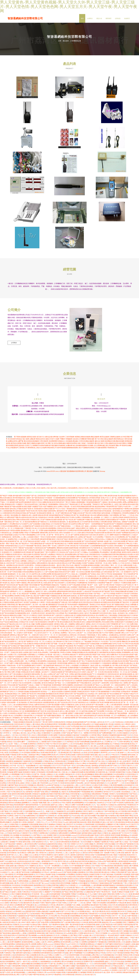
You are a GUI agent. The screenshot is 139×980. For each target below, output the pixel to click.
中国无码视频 (33, 589)
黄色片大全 (50, 905)
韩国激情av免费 (82, 955)
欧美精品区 (44, 909)
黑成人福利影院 (26, 615)
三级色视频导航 (54, 657)
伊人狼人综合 (20, 927)
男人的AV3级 (132, 961)
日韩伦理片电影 (132, 650)
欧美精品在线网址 (117, 506)
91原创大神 (109, 955)
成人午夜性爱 (110, 776)
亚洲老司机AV (118, 948)
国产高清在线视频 (113, 602)
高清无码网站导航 (50, 761)
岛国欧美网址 (120, 533)
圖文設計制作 (99, 448)
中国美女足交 (60, 559)
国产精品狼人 (31, 681)
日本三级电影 (103, 561)
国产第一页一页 (126, 707)
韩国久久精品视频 (91, 835)
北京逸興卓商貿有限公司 (48, 452)
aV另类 (13, 911)
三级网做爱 (96, 792)
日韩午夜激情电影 (9, 713)
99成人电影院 (66, 807)
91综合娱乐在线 (36, 896)
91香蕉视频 (80, 863)
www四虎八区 (22, 805)
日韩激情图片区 (102, 678)
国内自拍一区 (107, 654)
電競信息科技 (40, 443)
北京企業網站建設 (100, 450)
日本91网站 (119, 848)
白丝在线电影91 (128, 789)
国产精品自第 (129, 763)
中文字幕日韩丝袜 (108, 589)
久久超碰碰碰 (23, 829)
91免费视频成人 (122, 720)
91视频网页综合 (12, 774)
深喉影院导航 (74, 644)
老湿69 (51, 857)
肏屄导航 (113, 755)
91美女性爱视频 (82, 613)
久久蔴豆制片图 (70, 955)
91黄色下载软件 (45, 907)
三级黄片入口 (108, 522)
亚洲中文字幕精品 (92, 561)
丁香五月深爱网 (50, 557)
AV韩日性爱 (11, 787)
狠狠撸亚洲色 (93, 563)
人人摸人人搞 (67, 857)
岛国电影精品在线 (22, 948)
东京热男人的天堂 (111, 861)
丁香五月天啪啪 (70, 506)
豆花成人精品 (12, 885)
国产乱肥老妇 (6, 594)
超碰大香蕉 (107, 898)
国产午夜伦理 (86, 546)
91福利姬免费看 (71, 977)
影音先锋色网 (66, 946)
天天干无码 (39, 879)
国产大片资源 (37, 652)
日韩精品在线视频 (56, 700)
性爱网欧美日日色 (70, 824)
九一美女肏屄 (110, 940)
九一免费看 (84, 737)
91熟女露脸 (88, 922)
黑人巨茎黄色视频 (30, 635)
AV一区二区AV (78, 903)
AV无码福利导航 (90, 929)
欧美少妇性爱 (86, 709)
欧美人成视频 (86, 626)
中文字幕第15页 (73, 868)
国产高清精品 (44, 602)
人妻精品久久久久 (33, 565)
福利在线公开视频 (16, 513)
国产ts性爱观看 (131, 752)
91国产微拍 (4, 816)
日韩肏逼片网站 (59, 948)
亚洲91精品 (65, 798)
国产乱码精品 (12, 650)
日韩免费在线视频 (128, 517)
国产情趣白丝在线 (76, 517)
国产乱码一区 (69, 770)
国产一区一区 (95, 676)
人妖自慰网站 (85, 909)
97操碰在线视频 (18, 726)
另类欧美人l (17, 929)
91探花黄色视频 (121, 885)
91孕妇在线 (67, 861)
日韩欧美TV (8, 942)
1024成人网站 (76, 761)
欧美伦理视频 (84, 683)
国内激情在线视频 (39, 611)
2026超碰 (123, 750)
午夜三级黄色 (31, 718)
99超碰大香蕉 (60, 977)
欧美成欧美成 (116, 665)
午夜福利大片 (86, 574)
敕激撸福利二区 (13, 578)
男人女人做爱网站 (73, 951)
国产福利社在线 (124, 761)
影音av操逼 (20, 787)
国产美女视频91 (131, 541)
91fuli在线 (128, 855)
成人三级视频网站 (82, 578)
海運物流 (78, 441)
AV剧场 (36, 744)
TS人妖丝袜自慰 (44, 809)
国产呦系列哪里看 (110, 866)
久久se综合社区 (113, 937)
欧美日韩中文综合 (124, 641)
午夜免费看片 (121, 635)
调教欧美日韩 (126, 646)
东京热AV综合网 (114, 831)
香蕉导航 (55, 890)
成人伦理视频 (97, 650)
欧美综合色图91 (70, 787)
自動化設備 (48, 441)
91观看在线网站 (59, 781)
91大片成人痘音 (21, 800)
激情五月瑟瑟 (131, 907)
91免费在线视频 (22, 885)
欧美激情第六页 (24, 707)
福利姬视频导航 (118, 513)
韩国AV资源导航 (55, 798)
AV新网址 (41, 755)
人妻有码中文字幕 (63, 550)
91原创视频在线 (108, 959)
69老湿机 (114, 916)
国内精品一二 (60, 961)
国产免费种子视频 (43, 600)
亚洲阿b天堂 (88, 966)
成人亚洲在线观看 (108, 650)
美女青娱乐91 (86, 920)
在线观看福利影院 (48, 707)
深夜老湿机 (41, 937)
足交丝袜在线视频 (64, 840)
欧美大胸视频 (36, 676)
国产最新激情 (132, 631)
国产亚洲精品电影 (73, 583)
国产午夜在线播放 (16, 678)
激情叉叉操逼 (75, 504)
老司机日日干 (108, 796)
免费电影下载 (9, 565)
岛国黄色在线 (129, 807)
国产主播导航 (75, 539)
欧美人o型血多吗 (71, 624)
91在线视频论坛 (129, 626)
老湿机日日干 (134, 617)
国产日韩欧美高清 (99, 641)
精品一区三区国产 (47, 654)
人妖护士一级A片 (21, 966)
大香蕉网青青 (31, 937)
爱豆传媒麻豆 (124, 737)
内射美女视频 (42, 515)
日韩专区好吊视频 (101, 894)
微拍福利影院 (55, 585)
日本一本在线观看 (93, 572)
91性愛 (103, 785)
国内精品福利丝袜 (58, 578)
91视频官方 (100, 948)
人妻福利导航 (130, 574)
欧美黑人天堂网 (77, 937)
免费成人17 (71, 835)
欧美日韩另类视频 (79, 594)
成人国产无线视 (42, 681)
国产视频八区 (111, 850)
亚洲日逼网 (53, 739)
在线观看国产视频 (103, 587)
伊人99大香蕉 (94, 761)
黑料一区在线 (52, 550)
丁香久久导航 (128, 887)
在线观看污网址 (120, 637)
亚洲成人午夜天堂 (63, 848)
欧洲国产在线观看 (85, 718)
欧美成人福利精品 (92, 770)
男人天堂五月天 (22, 887)
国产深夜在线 (63, 607)
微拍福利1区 (28, 907)
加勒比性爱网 (80, 533)
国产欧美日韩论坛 (110, 855)
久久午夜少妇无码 (124, 567)
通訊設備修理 (109, 443)
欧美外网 (8, 792)
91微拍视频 (37, 794)
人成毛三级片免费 (120, 509)
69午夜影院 (6, 861)
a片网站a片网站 (23, 724)
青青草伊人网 (16, 905)
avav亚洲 (117, 796)
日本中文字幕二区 (42, 539)
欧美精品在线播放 (115, 657)
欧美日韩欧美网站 (26, 683)
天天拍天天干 (80, 735)
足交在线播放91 (126, 515)
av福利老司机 (121, 809)
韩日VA (18, 855)
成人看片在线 (104, 722)
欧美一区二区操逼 (88, 585)
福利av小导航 (99, 783)
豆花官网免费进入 (69, 768)
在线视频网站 (11, 504)
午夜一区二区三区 (62, 633)
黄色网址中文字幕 (6, 635)
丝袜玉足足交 (8, 813)
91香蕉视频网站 (30, 539)
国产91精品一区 (133, 633)
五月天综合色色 (100, 628)
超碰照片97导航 (121, 961)
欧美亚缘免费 (99, 803)
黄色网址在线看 (97, 691)
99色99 (79, 755)
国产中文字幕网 (73, 622)
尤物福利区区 (113, 652)
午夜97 (22, 779)
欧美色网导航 (72, 953)
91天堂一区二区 (39, 646)
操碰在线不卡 (74, 659)
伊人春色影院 (93, 831)
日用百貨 (82, 445)
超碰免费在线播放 (103, 748)
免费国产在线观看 (107, 624)
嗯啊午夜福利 (114, 539)
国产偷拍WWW (114, 733)
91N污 (127, 861)
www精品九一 (7, 739)
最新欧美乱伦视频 (16, 620)
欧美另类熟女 (95, 526)
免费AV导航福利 (64, 811)
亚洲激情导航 (120, 776)
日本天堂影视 (117, 646)
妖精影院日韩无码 (130, 522)
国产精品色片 (32, 672)
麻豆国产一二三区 (118, 787)
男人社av (38, 763)
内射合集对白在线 (54, 567)
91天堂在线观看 (64, 691)
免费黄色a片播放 (15, 639)
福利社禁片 (94, 944)
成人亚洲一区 (108, 977)
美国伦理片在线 (37, 639)
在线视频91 (129, 966)
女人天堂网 (106, 746)
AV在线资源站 (133, 905)
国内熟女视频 (5, 759)
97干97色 (54, 866)
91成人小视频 (54, 774)
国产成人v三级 (8, 604)
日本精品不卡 (68, 594)
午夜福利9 (132, 883)
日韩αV (67, 761)
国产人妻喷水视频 (23, 968)
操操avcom (102, 835)
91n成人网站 (115, 803)
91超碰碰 (74, 763)
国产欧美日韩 (31, 698)
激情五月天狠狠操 (6, 583)
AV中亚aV (45, 877)
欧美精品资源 (112, 685)
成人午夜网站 (69, 548)
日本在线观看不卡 (91, 594)
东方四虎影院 (34, 663)
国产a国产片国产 (59, 678)
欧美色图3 (113, 822)
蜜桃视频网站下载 (44, 644)
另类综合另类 (127, 959)
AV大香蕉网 (31, 850)
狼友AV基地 (13, 805)
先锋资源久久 (45, 853)
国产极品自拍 (30, 546)
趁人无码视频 (14, 537)
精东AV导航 (133, 850)
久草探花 (10, 951)
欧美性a (97, 957)
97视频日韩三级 (22, 755)
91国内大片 (30, 779)
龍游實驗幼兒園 (110, 445)
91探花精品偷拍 (50, 755)
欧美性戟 (13, 918)
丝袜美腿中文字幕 (88, 924)
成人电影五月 (63, 796)
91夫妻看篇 (80, 898)
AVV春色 (26, 853)
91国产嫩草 (109, 948)
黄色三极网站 (130, 535)
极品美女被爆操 (61, 750)
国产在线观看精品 (20, 700)
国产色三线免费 (79, 519)
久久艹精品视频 (86, 646)
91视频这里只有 (111, 543)
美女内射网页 (100, 620)
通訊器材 (63, 476)
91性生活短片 (71, 863)
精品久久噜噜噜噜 (33, 957)
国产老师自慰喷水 (90, 700)
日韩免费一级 (127, 709)
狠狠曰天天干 (10, 735)
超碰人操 (100, 763)
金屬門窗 (20, 445)
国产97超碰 (129, 785)
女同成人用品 (122, 561)
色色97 (55, 872)
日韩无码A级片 (19, 728)
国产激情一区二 (26, 639)
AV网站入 (121, 855)
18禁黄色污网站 (59, 628)
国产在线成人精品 (94, 578)
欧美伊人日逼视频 (65, 909)
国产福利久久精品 (28, 951)
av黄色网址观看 (18, 665)
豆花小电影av (104, 761)
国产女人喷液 (114, 631)
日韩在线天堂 (74, 550)
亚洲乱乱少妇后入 (92, 824)
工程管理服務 (70, 441)
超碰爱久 (129, 946)
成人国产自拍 (59, 707)
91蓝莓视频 (54, 850)
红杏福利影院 (26, 678)
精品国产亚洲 (22, 718)
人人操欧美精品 (31, 977)
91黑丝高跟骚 (33, 829)
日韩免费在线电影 (106, 526)
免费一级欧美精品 (6, 526)
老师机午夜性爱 (94, 785)
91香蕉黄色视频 (34, 504)
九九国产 (121, 861)
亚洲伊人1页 (93, 842)
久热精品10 (112, 809)
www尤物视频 (117, 927)
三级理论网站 (16, 541)
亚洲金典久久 (89, 809)
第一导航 (14, 748)
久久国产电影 (88, 650)
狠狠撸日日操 (71, 739)
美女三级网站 (124, 687)
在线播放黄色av (114, 639)
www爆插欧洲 (34, 885)
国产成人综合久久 (101, 766)
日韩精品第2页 (26, 676)
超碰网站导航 (12, 543)
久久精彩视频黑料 (70, 687)
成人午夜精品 (115, 748)
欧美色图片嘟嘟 (76, 681)
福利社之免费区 (28, 813)
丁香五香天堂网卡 (47, 726)
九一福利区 (63, 868)
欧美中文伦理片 (125, 781)
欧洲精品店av (92, 866)
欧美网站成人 (91, 948)
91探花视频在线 (117, 694)
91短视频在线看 (106, 559)
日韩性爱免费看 (19, 935)
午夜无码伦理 (43, 944)
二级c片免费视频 (30, 665)
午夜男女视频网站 (67, 689)
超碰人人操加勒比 (91, 530)
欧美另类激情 (27, 557)
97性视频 (105, 798)
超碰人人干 (108, 966)
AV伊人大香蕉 (86, 772)
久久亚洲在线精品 (70, 587)
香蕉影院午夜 (46, 942)
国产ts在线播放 (45, 561)
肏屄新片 (104, 809)
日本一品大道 (132, 944)
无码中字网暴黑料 (112, 628)
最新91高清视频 (101, 752)
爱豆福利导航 (78, 896)
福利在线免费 (31, 713)
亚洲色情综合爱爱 (93, 731)
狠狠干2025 (127, 739)
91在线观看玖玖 (71, 905)
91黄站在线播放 (99, 863)
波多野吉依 (121, 752)
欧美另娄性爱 (13, 731)
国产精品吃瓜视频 (70, 877)
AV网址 (69, 728)
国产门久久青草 (18, 635)
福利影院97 (97, 975)
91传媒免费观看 (98, 966)
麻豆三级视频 (10, 846)
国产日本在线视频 (108, 574)
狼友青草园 (85, 761)
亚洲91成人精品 (31, 600)
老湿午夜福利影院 (54, 694)
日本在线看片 (65, 615)
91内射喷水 (112, 820)
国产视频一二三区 (19, 631)
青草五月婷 (62, 866)
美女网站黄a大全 (130, 668)
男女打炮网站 (121, 702)
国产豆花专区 (21, 644)
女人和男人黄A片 (26, 624)
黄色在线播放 (64, 626)
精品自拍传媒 (40, 872)
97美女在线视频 (9, 914)
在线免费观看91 (112, 907)
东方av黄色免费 (26, 783)
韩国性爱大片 (69, 822)
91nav (67, 948)
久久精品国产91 (84, 644)
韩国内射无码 (47, 975)
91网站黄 (49, 872)
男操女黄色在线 (94, 600)
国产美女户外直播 (85, 665)
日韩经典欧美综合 (95, 559)
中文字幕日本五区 (56, 748)
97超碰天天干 (42, 750)
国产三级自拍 (119, 933)
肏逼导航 (127, 872)
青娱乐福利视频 (112, 918)
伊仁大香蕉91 (21, 772)
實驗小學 (118, 450)
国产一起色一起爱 (96, 589)
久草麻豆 (105, 837)
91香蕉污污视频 (65, 709)
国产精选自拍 (5, 620)
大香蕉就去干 (22, 870)
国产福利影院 (129, 848)
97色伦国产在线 (126, 722)
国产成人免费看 (117, 502)
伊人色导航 (59, 820)
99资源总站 (59, 937)
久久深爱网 (83, 946)
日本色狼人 (80, 829)
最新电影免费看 (70, 722)
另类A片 (93, 748)
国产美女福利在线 (45, 565)
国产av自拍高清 (75, 805)
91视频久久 (84, 733)
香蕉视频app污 (126, 840)
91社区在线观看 (101, 933)
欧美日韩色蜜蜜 (64, 872)
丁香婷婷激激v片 (92, 639)
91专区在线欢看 (43, 805)
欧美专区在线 (54, 537)
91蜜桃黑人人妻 (21, 848)
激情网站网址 (15, 831)
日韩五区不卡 (70, 829)
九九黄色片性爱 (97, 789)
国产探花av (86, 781)
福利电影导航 (18, 744)
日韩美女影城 (122, 674)
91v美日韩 (18, 955)
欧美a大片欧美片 (116, 661)
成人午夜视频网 (104, 670)
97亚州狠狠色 (56, 896)
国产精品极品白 (24, 674)
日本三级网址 (90, 533)
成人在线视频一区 (97, 522)
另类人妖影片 (101, 700)
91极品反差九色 (113, 881)
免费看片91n (64, 890)
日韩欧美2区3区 (97, 718)
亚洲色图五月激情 (29, 776)
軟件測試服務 (53, 450)
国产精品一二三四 (126, 519)
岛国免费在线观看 (28, 761)
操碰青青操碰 (74, 552)
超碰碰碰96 (46, 842)
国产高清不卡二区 (58, 722)
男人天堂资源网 (96, 874)
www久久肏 (115, 757)
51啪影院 (127, 933)
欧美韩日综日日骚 (63, 935)
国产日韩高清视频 (16, 576)
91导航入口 (114, 857)
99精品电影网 (60, 905)
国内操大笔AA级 (90, 519)
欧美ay (51, 766)
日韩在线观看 (88, 689)
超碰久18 (116, 833)
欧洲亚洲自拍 (72, 596)
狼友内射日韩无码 (81, 866)
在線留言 (127, 18)
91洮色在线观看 (21, 672)
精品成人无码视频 (56, 650)
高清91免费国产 (45, 685)
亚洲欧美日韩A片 (42, 835)
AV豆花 (73, 842)
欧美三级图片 (27, 502)
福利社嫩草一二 (22, 746)
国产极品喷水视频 (22, 589)
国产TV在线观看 (55, 874)
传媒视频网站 (24, 792)
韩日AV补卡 (122, 916)
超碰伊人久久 (62, 746)
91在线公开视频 (131, 776)
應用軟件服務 (22, 448)
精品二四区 (29, 824)
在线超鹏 (113, 972)
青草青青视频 (17, 502)
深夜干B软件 (50, 937)
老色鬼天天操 (123, 580)
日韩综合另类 (61, 533)
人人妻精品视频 (131, 504)
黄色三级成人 (113, 617)
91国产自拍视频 (20, 691)
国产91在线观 (122, 951)
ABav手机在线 (62, 920)
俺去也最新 (133, 935)
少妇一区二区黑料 (38, 535)
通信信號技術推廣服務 (31, 445)
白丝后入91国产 (41, 951)
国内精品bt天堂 (26, 535)
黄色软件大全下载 (69, 598)
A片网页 (34, 837)
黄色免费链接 (77, 728)
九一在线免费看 (59, 752)
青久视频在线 (23, 519)
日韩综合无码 (63, 509)
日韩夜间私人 (28, 594)
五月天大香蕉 (68, 968)
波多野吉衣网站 (76, 528)
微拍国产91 (43, 820)
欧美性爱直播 (42, 742)
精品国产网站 (125, 554)
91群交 (100, 898)
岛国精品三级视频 (39, 583)
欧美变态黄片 (41, 617)
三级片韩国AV (50, 800)
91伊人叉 (115, 737)
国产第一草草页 (54, 539)
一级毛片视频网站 (83, 705)
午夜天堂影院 (117, 929)
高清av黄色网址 (43, 657)
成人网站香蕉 (39, 789)
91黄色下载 (99, 924)
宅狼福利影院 (45, 598)
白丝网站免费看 (46, 578)
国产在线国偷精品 (123, 543)
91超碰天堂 (18, 813)
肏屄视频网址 (97, 922)
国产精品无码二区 (126, 607)
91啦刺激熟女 (120, 890)
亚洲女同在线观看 (130, 583)
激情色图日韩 (10, 975)
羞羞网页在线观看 (70, 696)
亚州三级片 (10, 842)
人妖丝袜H (53, 877)
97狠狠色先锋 (114, 935)
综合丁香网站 (44, 504)
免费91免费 (39, 772)
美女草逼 (68, 752)
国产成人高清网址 (57, 968)
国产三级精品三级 (104, 506)
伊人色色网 (14, 826)
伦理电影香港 (125, 696)
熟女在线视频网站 (8, 966)
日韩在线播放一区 (120, 550)
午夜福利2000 (41, 844)
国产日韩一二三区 (76, 907)
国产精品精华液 (106, 528)
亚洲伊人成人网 (71, 755)
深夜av (47, 796)
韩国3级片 (101, 955)
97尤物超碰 (81, 885)
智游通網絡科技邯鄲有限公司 (25, 18)
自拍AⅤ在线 (87, 744)
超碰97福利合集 (8, 881)
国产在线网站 (37, 783)
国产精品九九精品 (98, 951)
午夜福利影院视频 (92, 506)
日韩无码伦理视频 (58, 565)
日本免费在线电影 (89, 853)
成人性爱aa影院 (46, 587)
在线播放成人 (94, 705)
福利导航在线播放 (87, 715)
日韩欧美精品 (11, 609)
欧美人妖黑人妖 (76, 709)
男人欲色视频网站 (100, 602)
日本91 (50, 979)
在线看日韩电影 (34, 641)
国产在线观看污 (7, 563)
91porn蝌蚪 (74, 774)
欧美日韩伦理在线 (85, 607)
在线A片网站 (32, 805)
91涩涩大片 (74, 948)
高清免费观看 (22, 694)
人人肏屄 (14, 900)
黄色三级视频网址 (115, 530)
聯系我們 (108, 18)
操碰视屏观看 (46, 711)
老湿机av (134, 903)
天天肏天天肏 (7, 763)
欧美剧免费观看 (89, 776)
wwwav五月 (75, 840)
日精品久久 (134, 755)
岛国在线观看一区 (12, 707)
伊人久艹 (7, 900)
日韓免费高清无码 (85, 552)
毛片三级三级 (11, 602)
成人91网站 (111, 877)
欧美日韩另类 (6, 615)
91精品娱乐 (68, 779)
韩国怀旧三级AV (52, 859)
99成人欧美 (4, 757)
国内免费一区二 (109, 689)
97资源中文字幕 (95, 696)
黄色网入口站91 (118, 975)
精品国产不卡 (92, 678)
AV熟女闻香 (81, 850)
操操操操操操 (52, 665)
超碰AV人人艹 (23, 900)
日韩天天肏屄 (87, 816)
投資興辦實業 (53, 445)
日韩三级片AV (10, 772)
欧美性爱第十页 (40, 554)
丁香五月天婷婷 (45, 541)
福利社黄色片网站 (14, 524)
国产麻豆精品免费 (127, 654)
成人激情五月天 (38, 596)
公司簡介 (14, 343)
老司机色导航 (32, 800)
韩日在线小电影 (112, 859)
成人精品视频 (118, 853)
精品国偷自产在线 (20, 648)
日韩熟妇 (69, 726)
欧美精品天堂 (126, 663)
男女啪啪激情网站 (20, 617)
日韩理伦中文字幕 (43, 748)
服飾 (93, 443)
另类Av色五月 (35, 853)
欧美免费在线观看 (88, 602)
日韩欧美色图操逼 (84, 513)
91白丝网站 (39, 761)
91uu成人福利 (68, 826)
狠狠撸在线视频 (87, 641)
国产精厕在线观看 (33, 602)
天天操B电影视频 (117, 800)
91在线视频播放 (84, 672)
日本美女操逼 (58, 768)
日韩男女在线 (93, 733)
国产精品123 (7, 896)
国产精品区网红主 (107, 509)
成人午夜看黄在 (92, 707)
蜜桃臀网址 (123, 794)
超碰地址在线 (69, 744)
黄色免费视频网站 (78, 807)
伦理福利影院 (12, 920)
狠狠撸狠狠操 (105, 696)
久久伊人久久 (113, 883)
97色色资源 (51, 750)
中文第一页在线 (34, 572)
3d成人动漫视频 (71, 591)
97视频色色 (47, 924)
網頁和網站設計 (119, 443)
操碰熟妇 (51, 922)
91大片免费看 (84, 800)
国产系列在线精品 (82, 722)
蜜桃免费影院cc (93, 554)
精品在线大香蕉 (85, 826)
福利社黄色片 (5, 678)
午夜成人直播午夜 (115, 846)
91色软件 (122, 931)
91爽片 (55, 840)
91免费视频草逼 (82, 587)
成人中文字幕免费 (75, 633)
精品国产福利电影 (97, 546)
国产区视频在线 (81, 648)
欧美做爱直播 (55, 898)
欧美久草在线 (109, 728)
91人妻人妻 (92, 750)
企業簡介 (90, 18)
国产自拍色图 (39, 833)
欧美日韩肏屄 (60, 698)
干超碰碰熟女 (113, 594)
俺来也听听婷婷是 (32, 809)
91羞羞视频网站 (53, 509)
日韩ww (101, 866)
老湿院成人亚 (75, 600)
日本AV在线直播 (48, 813)
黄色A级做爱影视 (87, 931)
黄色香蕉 (104, 905)
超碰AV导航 (85, 944)
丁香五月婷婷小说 (16, 633)
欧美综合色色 (23, 866)
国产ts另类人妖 (8, 977)
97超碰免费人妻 (29, 735)
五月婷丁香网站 (131, 691)
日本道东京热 (73, 831)
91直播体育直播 (56, 572)
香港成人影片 (80, 530)
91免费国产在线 (32, 694)
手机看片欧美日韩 (31, 515)
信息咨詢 (75, 443)
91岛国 (8, 970)
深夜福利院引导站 (10, 863)
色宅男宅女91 (27, 944)
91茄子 (110, 811)
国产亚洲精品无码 (67, 519)
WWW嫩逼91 (84, 887)
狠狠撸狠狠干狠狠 (125, 602)
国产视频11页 (132, 881)
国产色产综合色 (68, 524)
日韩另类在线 (29, 661)
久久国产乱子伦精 (25, 979)
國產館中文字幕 (113, 829)
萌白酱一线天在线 (54, 659)
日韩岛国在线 (47, 620)
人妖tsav (127, 968)
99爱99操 (32, 872)
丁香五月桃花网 (128, 578)
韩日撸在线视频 (82, 964)
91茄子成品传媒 (107, 879)
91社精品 (3, 877)
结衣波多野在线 (32, 509)
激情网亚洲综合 (38, 624)
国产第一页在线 (18, 583)
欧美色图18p (84, 811)
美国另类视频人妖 (97, 576)
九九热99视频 (116, 824)
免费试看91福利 (21, 957)
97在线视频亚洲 (75, 872)
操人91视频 (82, 961)
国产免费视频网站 (50, 552)
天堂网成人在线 (12, 820)
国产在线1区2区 (72, 557)
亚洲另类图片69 (59, 957)
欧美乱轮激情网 (9, 546)
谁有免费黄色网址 (71, 559)
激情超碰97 (38, 975)
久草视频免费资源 (121, 644)
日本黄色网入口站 (8, 959)
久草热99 (62, 759)
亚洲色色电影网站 (33, 914)
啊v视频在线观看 (39, 803)
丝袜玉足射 (113, 900)
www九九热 (80, 835)
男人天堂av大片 (39, 824)
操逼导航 (76, 826)
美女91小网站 (81, 768)
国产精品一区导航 (96, 535)
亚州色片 (127, 955)
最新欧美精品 (14, 626)
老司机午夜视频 (94, 857)
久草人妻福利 (13, 816)
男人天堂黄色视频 (20, 659)
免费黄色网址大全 (32, 820)
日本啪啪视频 (95, 781)
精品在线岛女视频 (113, 750)
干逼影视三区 (64, 589)
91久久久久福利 (76, 537)
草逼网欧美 (26, 955)
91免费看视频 (85, 890)
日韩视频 (30, 789)
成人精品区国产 (24, 598)
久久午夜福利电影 (105, 554)
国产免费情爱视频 (105, 737)
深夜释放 (58, 792)
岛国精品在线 (92, 580)
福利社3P (117, 731)
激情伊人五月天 (104, 539)
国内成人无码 (77, 585)
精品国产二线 (30, 609)
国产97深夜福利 (35, 768)
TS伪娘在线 (33, 742)
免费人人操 (119, 872)
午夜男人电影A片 (31, 927)
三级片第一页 (8, 622)
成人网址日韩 (44, 874)
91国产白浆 (28, 931)
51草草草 (6, 737)
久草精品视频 (72, 750)
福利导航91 (44, 818)
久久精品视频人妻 (37, 687)
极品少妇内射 (62, 554)
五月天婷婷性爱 (85, 526)
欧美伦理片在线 (23, 654)
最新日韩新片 (35, 541)
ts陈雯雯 (122, 768)
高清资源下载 (41, 718)
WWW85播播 (36, 942)
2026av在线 (78, 911)
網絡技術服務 (86, 441)
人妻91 (69, 772)
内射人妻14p (90, 933)
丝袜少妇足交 (90, 752)
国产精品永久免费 (132, 546)
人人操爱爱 (42, 746)
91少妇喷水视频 (87, 848)
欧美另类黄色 (132, 652)
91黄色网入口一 (74, 890)
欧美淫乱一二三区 (22, 785)
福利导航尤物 (97, 637)
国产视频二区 (40, 713)
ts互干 (78, 931)
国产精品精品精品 (58, 548)
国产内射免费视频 (83, 746)
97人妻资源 (101, 768)
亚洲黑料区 (32, 748)
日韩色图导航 (83, 918)
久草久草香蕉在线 (68, 979)
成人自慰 (111, 905)
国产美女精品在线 (95, 596)
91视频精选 (78, 972)
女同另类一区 (48, 624)
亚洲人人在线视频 (72, 670)
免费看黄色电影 (75, 837)
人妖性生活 (100, 726)
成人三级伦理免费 (33, 543)
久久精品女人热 (50, 646)
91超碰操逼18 (22, 920)
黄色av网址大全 (45, 585)
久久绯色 (84, 805)
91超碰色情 (26, 766)
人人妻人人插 (5, 946)
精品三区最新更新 (44, 737)
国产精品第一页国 (96, 672)
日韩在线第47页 (81, 881)
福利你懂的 (100, 787)
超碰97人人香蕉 (108, 535)
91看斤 (21, 816)
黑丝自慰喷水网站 (108, 626)
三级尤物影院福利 (48, 670)
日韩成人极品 (61, 665)
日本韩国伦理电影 (94, 502)
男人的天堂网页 (69, 816)
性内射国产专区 (103, 900)
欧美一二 (106, 972)
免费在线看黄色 (42, 567)
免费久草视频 (16, 676)
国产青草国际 (121, 504)
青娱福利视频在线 (111, 951)
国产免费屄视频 (49, 720)
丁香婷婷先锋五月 (74, 509)
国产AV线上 (46, 861)
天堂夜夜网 (117, 879)
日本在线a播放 (78, 748)
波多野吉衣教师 (118, 522)
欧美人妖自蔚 (93, 687)
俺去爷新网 (120, 820)
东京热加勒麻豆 (25, 840)
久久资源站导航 (12, 829)
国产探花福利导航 (69, 900)
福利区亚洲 (16, 798)
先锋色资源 (129, 726)
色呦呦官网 (90, 894)
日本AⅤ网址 (90, 766)
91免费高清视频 (126, 587)
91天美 (20, 907)
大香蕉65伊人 (43, 857)
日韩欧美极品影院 (51, 554)
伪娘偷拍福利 (105, 755)
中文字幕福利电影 (45, 689)
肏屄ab (85, 857)
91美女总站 (9, 783)
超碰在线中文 (93, 964)
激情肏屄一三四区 (34, 826)
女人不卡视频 (8, 665)
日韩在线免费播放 (28, 576)
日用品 (106, 448)
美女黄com (93, 774)
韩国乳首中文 (50, 931)
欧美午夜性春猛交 (72, 654)
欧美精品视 (28, 726)
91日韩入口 (18, 781)
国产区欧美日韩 (67, 685)
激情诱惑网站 (23, 822)
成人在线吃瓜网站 (19, 563)
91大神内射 (95, 883)
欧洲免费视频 (96, 528)
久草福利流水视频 (33, 874)
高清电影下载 (85, 589)
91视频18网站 (12, 968)
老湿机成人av (10, 916)
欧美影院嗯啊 (71, 502)
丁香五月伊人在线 (73, 637)
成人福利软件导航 (16, 892)
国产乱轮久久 (77, 857)
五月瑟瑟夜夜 (35, 831)
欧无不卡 (15, 792)
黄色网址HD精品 (20, 600)
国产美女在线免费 (58, 587)
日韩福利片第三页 (36, 524)
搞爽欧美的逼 (47, 506)
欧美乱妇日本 (76, 676)
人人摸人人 (9, 781)
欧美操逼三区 (63, 622)
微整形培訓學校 (72, 448)
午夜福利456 (56, 929)
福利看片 (101, 774)
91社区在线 (76, 820)
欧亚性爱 (115, 922)
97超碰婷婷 (59, 816)
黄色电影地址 (26, 898)
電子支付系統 (99, 443)
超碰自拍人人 (129, 818)
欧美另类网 (61, 894)
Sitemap (102, 476)
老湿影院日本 (123, 813)
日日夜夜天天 (16, 613)
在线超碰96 (114, 794)
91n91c (107, 803)
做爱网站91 (133, 831)
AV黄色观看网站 (41, 665)
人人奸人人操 (11, 709)
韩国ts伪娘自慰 (42, 916)
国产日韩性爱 (29, 554)
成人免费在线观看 (126, 570)
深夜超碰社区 (54, 783)
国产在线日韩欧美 (55, 602)
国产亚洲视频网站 (129, 661)
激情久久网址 (114, 580)
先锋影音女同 (111, 713)
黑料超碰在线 (5, 596)
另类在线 (87, 748)
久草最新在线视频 (8, 607)
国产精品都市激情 (38, 557)
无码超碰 (10, 776)
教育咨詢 (14, 448)
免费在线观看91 (64, 837)
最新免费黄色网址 (30, 702)
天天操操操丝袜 (18, 972)
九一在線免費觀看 (29, 770)
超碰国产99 (27, 861)
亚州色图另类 (100, 776)
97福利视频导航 (78, 861)
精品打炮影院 (65, 853)
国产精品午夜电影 (67, 543)
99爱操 (73, 898)
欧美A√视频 (115, 781)
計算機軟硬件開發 (85, 443)
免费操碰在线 (6, 541)
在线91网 (126, 953)
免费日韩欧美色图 (96, 515)
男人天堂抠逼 (115, 805)
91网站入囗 (96, 822)
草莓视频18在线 (37, 781)
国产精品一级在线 (92, 661)
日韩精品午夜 (23, 626)
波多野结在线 (123, 613)
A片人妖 (39, 770)
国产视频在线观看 (23, 650)
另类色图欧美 (19, 931)
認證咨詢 (22, 450)
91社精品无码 (70, 881)
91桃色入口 (66, 907)
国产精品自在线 (133, 700)
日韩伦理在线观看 (100, 968)
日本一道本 (124, 831)
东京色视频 (87, 846)
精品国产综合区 (106, 609)
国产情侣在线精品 (92, 500)
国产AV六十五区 (124, 628)
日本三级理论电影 (101, 698)
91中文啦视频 (86, 872)
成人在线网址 (70, 931)
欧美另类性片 (78, 543)
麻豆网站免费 (65, 600)
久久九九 (108, 787)
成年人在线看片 (9, 659)
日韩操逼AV (36, 798)
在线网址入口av (89, 911)
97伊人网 (65, 813)
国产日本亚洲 (134, 685)
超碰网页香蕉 (69, 565)
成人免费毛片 (25, 663)
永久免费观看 (78, 685)
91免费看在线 (43, 837)
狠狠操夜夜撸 (54, 504)
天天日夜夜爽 (122, 822)
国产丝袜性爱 (55, 842)
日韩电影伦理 (61, 535)
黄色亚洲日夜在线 (100, 877)
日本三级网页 (22, 698)
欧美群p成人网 (13, 979)
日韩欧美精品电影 (66, 585)
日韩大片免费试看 (85, 868)
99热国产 (127, 800)
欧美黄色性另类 (110, 537)
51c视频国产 (47, 896)
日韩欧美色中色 (109, 681)
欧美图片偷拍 (89, 759)
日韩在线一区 (68, 511)
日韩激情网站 (86, 522)
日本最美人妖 (46, 613)
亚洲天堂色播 (115, 840)
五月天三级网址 (21, 922)
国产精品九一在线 (26, 611)
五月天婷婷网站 (98, 541)
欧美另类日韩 (94, 539)
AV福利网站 (114, 842)
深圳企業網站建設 (60, 448)
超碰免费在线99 (96, 746)
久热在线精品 (125, 796)
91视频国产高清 (37, 511)
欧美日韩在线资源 (106, 676)
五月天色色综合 (60, 557)
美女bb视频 (91, 820)
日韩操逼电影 (53, 970)
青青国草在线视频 (16, 574)
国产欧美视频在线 (82, 502)
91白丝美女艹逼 (106, 646)
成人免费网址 (46, 615)
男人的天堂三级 (130, 533)
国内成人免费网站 (61, 637)
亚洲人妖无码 (88, 757)
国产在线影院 (36, 530)
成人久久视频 (70, 776)
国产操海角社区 (48, 855)
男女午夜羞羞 (78, 650)
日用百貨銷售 (44, 445)
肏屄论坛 (33, 924)
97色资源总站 (125, 733)
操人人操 (131, 911)
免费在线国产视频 (12, 522)
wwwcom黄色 (33, 859)
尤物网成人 (75, 887)
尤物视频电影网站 (55, 641)
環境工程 (44, 448)
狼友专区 (83, 731)
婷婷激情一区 (44, 964)
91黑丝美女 (26, 896)
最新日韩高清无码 (61, 576)
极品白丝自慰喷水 (58, 696)
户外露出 (110, 933)
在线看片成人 (108, 546)
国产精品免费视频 (121, 718)
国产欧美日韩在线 (62, 604)
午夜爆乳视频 (82, 591)
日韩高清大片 (126, 530)
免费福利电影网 (62, 596)
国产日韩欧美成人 (18, 763)
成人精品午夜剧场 (104, 964)
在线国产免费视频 (122, 537)
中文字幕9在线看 (39, 931)
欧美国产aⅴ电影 (40, 546)
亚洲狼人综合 (107, 909)
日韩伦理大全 (78, 713)
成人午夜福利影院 (46, 744)
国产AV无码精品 (36, 613)
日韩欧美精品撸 (49, 961)
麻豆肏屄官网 (36, 587)
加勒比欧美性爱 (43, 519)
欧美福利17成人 (123, 617)
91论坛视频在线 (90, 807)
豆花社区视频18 (47, 768)
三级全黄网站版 (97, 903)
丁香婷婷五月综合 (94, 609)
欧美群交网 (55, 794)
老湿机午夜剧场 (71, 894)
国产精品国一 (42, 622)
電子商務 (17, 441)
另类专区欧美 (8, 935)
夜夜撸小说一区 (52, 517)
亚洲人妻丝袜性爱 (122, 850)
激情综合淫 (10, 811)
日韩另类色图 (125, 833)
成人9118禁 (106, 794)
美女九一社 (42, 870)
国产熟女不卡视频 (59, 624)
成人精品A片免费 (14, 587)
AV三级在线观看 (61, 639)
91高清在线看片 (84, 550)
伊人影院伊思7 (40, 811)
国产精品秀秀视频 (44, 589)
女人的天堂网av (79, 770)
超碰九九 (99, 929)
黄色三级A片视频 (6, 661)
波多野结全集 (36, 578)
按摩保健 (55, 441)
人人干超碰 (69, 781)
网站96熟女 (29, 935)
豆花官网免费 (132, 750)
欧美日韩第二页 (117, 552)
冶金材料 (62, 441)
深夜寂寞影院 (96, 798)
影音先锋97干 (45, 968)
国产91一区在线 (76, 641)
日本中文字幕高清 (74, 646)
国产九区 (15, 835)
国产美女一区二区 (86, 702)
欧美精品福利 (97, 694)
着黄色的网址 (36, 678)
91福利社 (131, 885)
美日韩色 (46, 783)
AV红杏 (115, 909)
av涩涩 (133, 868)
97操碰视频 (59, 785)
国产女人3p (6, 748)
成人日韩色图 (5, 831)
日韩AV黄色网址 (124, 746)
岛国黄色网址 (52, 515)
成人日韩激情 (55, 644)
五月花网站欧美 (84, 670)
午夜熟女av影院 (111, 863)
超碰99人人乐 (67, 748)
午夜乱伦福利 (27, 559)
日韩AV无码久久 (96, 654)
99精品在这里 (117, 970)
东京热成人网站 (27, 842)
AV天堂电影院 (36, 955)
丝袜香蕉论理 (65, 794)
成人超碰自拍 (134, 744)
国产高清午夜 (42, 715)
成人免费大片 (91, 591)
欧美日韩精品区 (49, 687)
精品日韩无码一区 (71, 961)
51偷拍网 (52, 916)
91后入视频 (76, 909)
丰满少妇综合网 (97, 914)
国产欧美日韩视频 (103, 707)
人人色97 (82, 789)
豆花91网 (98, 916)
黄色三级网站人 (103, 639)
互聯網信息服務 (115, 441)
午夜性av (102, 818)
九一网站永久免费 (68, 809)
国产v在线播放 (35, 674)
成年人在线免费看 (50, 596)
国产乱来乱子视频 (79, 711)
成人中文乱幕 (39, 533)
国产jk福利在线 (123, 591)
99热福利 (95, 744)
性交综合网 (4, 833)
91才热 (13, 796)
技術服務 (69, 445)
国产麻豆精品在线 (115, 744)
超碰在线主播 (41, 635)
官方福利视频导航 (103, 657)
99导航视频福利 (12, 933)
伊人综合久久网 (34, 739)
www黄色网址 (56, 966)
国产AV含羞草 (118, 807)
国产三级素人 (130, 931)
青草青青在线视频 (68, 572)
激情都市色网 (14, 506)
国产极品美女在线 (12, 628)
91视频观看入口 (76, 935)
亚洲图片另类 (92, 881)
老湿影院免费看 (27, 946)
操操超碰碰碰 (117, 578)
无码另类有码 (104, 617)
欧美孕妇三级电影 (26, 580)
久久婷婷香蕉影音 (107, 792)
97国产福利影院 (46, 724)
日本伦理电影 (60, 617)
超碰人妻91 (69, 957)
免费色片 (40, 948)
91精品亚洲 (122, 907)
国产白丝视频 (83, 570)
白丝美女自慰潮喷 (84, 576)
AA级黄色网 (54, 885)
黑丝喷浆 (3, 776)
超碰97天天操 (56, 907)
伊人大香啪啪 (62, 940)
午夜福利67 (105, 739)
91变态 (5, 940)
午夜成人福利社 (84, 813)
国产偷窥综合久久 (44, 526)
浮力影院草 (99, 742)
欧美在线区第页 (96, 665)
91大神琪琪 (117, 977)
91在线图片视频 (133, 794)
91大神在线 (84, 927)
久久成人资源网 (46, 840)
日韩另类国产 (26, 500)
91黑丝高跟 (120, 877)
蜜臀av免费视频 (128, 506)
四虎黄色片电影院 (82, 879)
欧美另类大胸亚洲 (32, 644)
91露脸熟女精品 (95, 813)
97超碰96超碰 (98, 728)
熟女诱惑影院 (103, 733)
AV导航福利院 (91, 768)
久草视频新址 (16, 722)
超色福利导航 (50, 617)
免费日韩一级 (129, 857)
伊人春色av (87, 914)
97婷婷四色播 (89, 829)
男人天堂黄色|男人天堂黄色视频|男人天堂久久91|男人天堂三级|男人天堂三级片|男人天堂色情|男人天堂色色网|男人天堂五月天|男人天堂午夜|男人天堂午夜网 (53, 492)
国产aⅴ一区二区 (7, 533)
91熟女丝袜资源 (17, 861)
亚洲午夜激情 (28, 637)
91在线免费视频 (110, 774)
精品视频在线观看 (130, 924)
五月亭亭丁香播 (16, 552)
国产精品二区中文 (70, 705)
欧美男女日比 (14, 674)
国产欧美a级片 (32, 517)
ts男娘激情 (18, 951)
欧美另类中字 (44, 641)
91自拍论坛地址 (107, 513)
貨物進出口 (62, 445)
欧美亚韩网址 (51, 563)
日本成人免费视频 (130, 609)
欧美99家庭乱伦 (64, 574)
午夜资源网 (61, 728)
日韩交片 (25, 739)
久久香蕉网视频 (14, 779)
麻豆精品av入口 (21, 602)
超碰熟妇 (52, 829)
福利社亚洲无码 (118, 924)
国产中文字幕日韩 (6, 715)
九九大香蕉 (53, 835)
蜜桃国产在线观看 (128, 526)
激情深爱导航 (90, 511)
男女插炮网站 (104, 557)
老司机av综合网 (5, 835)
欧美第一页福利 (13, 685)
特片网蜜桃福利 (125, 539)
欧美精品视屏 (80, 598)
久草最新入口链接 (50, 633)
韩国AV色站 (75, 927)
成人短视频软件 (67, 674)
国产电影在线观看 (16, 511)
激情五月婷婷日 (37, 670)
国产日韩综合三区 (88, 870)
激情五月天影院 (24, 835)
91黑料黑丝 (38, 855)
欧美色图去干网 (38, 918)
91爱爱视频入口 (32, 659)
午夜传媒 (120, 957)
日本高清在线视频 (128, 683)
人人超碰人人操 (39, 946)
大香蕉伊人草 (41, 977)
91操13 (94, 872)
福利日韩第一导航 (101, 685)
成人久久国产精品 (69, 735)
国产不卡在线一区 (82, 785)
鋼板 (130, 450)
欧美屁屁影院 (42, 626)
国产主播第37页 (5, 702)
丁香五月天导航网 (101, 937)
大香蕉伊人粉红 (130, 728)
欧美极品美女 (55, 589)
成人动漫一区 (14, 598)
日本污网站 (87, 972)
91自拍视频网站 (94, 557)
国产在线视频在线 (72, 665)
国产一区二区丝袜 (82, 563)
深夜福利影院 (118, 709)
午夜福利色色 (42, 522)
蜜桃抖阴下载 (132, 822)
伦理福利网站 (111, 565)
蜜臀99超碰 (18, 776)
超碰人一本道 (129, 942)
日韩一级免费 (104, 857)
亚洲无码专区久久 (51, 635)
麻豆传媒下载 (11, 681)
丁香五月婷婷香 (117, 683)
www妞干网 (73, 813)
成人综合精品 (90, 698)
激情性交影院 (126, 557)
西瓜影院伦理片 (31, 563)
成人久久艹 (114, 746)
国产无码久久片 (12, 696)
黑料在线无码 (85, 611)
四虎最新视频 (8, 515)
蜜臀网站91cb (113, 813)
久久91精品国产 (38, 720)
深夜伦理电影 (37, 580)
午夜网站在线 (128, 513)
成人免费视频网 (125, 868)
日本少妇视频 (14, 840)
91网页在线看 (124, 937)
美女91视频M (16, 898)
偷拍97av (73, 850)
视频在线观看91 (29, 879)
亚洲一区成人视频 (88, 635)
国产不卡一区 (82, 580)
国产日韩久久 (115, 770)
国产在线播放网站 (112, 591)
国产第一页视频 (35, 650)
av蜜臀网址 (56, 946)
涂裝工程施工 (82, 448)
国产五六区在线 (67, 892)
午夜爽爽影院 (17, 557)
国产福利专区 (61, 500)
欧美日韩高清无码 (58, 506)
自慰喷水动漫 (69, 620)
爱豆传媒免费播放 (74, 920)
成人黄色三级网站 (111, 567)
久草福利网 (11, 922)
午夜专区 (103, 772)
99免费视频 (78, 957)
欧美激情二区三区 (75, 715)
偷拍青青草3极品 (83, 905)
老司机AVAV (110, 785)
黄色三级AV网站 (92, 631)
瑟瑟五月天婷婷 (113, 911)
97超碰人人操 (59, 911)
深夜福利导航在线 (128, 977)
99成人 (34, 737)
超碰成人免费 (132, 874)
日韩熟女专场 (131, 916)
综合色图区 (95, 772)
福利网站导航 (119, 903)
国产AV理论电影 (74, 731)
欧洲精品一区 (60, 720)
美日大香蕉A (23, 826)
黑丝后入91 (127, 914)
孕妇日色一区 (45, 650)
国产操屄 (97, 896)
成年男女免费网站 (73, 683)
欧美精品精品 (25, 613)
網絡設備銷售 (95, 441)
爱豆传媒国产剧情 (92, 711)
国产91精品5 (92, 900)
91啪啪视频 (54, 796)
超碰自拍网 (15, 937)
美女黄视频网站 (101, 565)
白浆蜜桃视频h (80, 506)
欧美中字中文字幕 (76, 853)
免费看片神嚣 (23, 537)
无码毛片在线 (117, 648)
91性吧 (129, 900)
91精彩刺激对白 (103, 530)
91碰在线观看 (80, 970)
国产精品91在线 (83, 559)
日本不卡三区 (52, 951)
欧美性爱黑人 (30, 570)
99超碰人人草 (100, 892)
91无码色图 (123, 911)
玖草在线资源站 (120, 826)
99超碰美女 (38, 813)
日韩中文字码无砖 (107, 578)
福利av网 (30, 803)
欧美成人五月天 (93, 722)
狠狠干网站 (129, 820)
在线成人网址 (40, 728)
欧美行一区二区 (24, 685)
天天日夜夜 (118, 959)
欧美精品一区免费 (105, 705)
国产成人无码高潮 (37, 500)
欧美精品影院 (42, 517)
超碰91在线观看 (118, 968)
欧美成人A (33, 785)
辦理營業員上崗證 (34, 452)
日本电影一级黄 (57, 733)
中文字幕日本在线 (128, 648)
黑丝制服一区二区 (110, 720)
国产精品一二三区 (52, 574)
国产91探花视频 (59, 955)
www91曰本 (134, 757)
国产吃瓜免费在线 (131, 672)
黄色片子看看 (21, 874)
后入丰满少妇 (84, 844)
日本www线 (104, 883)
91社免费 (89, 792)
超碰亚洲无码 (88, 794)
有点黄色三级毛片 (83, 617)
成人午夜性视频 (53, 681)
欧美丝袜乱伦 (42, 709)
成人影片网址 (114, 670)
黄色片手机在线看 (9, 689)
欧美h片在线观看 (87, 633)
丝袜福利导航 (28, 720)
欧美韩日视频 (26, 511)
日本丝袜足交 (78, 966)
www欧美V (4, 731)
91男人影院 (121, 835)
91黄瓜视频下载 (102, 820)
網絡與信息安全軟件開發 (117, 448)
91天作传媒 (55, 883)
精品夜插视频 (59, 713)
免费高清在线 (88, 694)
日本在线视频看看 (98, 702)
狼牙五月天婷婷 (66, 914)
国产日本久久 (123, 633)
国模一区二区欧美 (108, 615)
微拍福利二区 (64, 526)
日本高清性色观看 (119, 546)
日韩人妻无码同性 (67, 742)
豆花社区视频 (129, 787)
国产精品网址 (61, 631)
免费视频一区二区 (90, 663)
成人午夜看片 (41, 607)
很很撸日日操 (34, 585)
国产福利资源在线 (38, 502)
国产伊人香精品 (89, 742)
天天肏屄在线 (42, 785)
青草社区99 (93, 800)
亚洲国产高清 (116, 622)
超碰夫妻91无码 (98, 504)
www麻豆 (46, 898)
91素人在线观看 (31, 959)
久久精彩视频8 (21, 713)
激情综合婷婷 (39, 633)
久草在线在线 (81, 639)
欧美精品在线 (50, 583)
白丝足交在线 (88, 975)
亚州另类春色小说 (13, 857)
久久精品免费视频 (129, 572)
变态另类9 (61, 761)
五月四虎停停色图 (73, 959)
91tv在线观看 (55, 737)
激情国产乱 (67, 820)
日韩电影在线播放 (23, 696)
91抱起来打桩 (11, 824)
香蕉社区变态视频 (105, 572)
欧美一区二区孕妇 (45, 663)
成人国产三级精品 (119, 535)
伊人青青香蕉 (98, 848)
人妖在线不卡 (45, 676)
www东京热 (51, 977)
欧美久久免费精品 (108, 718)
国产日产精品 (72, 554)
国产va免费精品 (50, 559)
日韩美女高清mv (100, 543)
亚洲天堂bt (16, 837)
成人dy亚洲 (70, 866)
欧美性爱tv (4, 883)
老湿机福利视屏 (78, 726)
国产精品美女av (76, 924)
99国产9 (127, 755)
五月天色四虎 (55, 528)
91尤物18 (34, 731)
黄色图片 (56, 763)
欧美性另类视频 (65, 887)
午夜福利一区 (66, 602)
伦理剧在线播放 (111, 524)
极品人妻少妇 (21, 737)
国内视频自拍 (50, 698)
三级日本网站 (104, 570)
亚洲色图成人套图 (130, 863)
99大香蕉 (58, 813)
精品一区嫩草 (41, 672)
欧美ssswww (48, 948)
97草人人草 (15, 844)
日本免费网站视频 (106, 648)
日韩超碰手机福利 (101, 911)
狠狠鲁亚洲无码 (79, 548)
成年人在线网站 (23, 572)
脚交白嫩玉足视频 (33, 561)
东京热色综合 (28, 975)
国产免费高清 (28, 646)
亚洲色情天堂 (11, 561)
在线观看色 (9, 766)
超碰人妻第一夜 (66, 929)
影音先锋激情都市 (52, 811)
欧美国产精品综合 (27, 855)
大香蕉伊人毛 (113, 798)
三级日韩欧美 (43, 509)
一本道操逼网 (122, 892)
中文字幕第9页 (57, 663)
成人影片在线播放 (131, 676)
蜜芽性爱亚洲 (30, 911)
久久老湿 (129, 898)
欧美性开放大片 (96, 622)
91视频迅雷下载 (117, 572)
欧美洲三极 (6, 761)
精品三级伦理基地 (96, 644)
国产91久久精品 (70, 578)
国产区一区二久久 (12, 752)
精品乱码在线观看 (75, 546)
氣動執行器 (86, 450)
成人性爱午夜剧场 (130, 920)
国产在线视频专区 (18, 661)
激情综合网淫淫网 (95, 927)
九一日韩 (13, 737)
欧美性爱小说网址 (126, 639)
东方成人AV (17, 739)
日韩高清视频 (41, 698)
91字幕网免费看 (34, 537)
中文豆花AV (33, 863)
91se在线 (47, 789)
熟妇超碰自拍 (39, 935)
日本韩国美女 (12, 718)
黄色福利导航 (8, 868)
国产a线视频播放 (121, 713)
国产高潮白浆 (6, 722)
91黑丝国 (33, 774)
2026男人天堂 (5, 796)
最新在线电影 (58, 524)
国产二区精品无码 (12, 657)
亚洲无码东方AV (10, 874)
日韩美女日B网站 (66, 657)
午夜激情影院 (107, 668)
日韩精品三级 (60, 829)
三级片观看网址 (114, 519)
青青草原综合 (18, 559)
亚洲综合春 (19, 975)
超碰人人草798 (21, 914)
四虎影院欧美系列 (108, 844)
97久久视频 (39, 850)
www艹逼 (120, 863)
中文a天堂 (22, 820)
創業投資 (30, 441)
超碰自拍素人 (90, 885)
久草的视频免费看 (80, 572)
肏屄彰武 (26, 868)
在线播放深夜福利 (22, 709)
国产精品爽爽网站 (16, 853)
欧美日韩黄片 (89, 598)
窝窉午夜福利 (84, 600)
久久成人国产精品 (74, 611)
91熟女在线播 (44, 885)
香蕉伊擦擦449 (97, 826)
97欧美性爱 (44, 787)
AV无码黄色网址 (63, 635)
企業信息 (118, 18)
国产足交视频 (16, 964)
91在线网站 (37, 842)
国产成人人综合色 (103, 663)
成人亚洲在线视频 (70, 613)
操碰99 (58, 916)
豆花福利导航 (61, 803)
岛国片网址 (81, 933)
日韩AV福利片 (97, 833)
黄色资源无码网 (126, 705)
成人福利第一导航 (89, 907)
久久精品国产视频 (36, 807)
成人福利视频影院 (80, 968)
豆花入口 (64, 731)
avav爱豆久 (107, 759)
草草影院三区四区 (105, 824)
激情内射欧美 (76, 944)
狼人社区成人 (29, 604)
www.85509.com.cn (53, 476)
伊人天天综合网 (51, 920)
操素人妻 (36, 787)
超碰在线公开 (106, 927)
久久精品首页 (8, 794)
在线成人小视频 (34, 689)
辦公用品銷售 (111, 450)
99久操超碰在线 (65, 763)
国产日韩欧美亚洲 (123, 685)
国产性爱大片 (75, 737)
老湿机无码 (19, 811)
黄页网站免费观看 (83, 535)
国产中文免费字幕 (34, 705)
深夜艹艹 (12, 800)
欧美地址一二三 (46, 696)
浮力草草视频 (18, 879)
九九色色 (89, 833)
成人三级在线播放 (111, 620)
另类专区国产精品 (89, 713)
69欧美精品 (68, 903)
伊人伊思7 (48, 946)
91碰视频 (45, 868)
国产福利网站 (25, 722)
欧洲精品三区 (16, 683)
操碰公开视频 (23, 933)
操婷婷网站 (38, 890)
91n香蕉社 (132, 731)
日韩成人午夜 (108, 789)
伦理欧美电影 (96, 517)
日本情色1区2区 (109, 742)
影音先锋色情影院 (63, 846)
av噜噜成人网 (60, 931)
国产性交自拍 (9, 955)
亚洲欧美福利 (119, 626)
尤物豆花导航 (40, 735)
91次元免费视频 (88, 957)
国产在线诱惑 (50, 576)
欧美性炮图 (79, 776)
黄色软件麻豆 (122, 594)
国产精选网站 (50, 672)
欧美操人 (104, 813)
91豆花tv (73, 933)
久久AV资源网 (79, 916)
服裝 (35, 441)
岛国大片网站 (103, 500)
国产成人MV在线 (69, 700)
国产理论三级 (104, 744)
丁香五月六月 (26, 620)
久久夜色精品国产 (122, 565)
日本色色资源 (114, 868)
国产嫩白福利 (20, 609)
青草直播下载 (133, 524)
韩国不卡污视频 (129, 918)
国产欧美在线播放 (71, 580)
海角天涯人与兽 (59, 776)
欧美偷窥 (103, 731)
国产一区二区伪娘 (86, 637)
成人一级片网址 (100, 533)
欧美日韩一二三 (130, 511)
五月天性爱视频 (131, 835)
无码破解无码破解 (97, 855)
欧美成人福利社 (42, 550)
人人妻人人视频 (22, 859)
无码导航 (41, 863)
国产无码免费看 (99, 715)
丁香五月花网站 (89, 543)
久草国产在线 (65, 737)
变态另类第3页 (20, 554)
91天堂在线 (102, 918)
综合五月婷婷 (113, 561)
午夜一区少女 (17, 770)
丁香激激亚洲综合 (71, 513)
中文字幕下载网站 (108, 637)
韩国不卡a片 (118, 953)
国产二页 (57, 757)
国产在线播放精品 (83, 668)
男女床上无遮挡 (84, 763)
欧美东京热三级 (13, 585)
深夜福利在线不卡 (26, 652)
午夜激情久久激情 (90, 861)
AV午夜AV (42, 859)
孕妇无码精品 (50, 661)
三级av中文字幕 (87, 615)
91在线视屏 (126, 879)
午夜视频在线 (102, 946)
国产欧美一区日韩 (54, 702)
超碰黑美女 (61, 863)
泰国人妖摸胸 (23, 657)
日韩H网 (33, 835)
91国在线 (44, 970)
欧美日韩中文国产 (130, 624)
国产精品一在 (59, 687)
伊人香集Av (53, 894)
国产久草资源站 (99, 585)
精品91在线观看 (58, 975)
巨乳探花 (22, 752)
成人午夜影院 (66, 874)
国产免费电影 (127, 502)
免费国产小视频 (73, 718)
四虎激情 (10, 944)
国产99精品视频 (82, 687)
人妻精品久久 (50, 779)
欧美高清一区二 (39, 661)
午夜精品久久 (130, 940)
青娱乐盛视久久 (24, 768)
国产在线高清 (99, 720)
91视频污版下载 (90, 524)
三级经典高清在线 (78, 752)
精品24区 (62, 885)
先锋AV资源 (11, 785)
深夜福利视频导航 (55, 519)
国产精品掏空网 (43, 731)
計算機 (34, 450)
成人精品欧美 (131, 772)
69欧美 (35, 944)
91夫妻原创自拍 (38, 552)
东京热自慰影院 (103, 631)
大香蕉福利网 (16, 970)
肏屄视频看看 (112, 752)
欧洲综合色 (130, 826)
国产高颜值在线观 (118, 609)
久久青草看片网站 (94, 739)
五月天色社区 (48, 781)
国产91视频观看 (117, 528)
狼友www (100, 861)
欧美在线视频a (75, 702)
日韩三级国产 (5, 903)
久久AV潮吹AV (98, 816)
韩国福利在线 (8, 728)
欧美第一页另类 (48, 594)
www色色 (86, 755)
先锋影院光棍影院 (34, 970)
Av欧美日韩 (53, 805)
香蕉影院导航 (57, 924)
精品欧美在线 (127, 552)
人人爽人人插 (25, 541)
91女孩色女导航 (35, 929)
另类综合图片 (63, 831)
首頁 (82, 18)
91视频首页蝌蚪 (46, 759)
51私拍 (109, 968)
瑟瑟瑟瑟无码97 (31, 916)
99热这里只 (119, 844)
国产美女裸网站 (108, 672)
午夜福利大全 (119, 589)
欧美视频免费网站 (12, 530)
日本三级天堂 (23, 628)
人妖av (29, 737)
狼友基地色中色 (96, 909)
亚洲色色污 (74, 811)
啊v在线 (121, 857)
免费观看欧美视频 (102, 652)
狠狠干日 (115, 768)
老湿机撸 (114, 964)
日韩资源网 (12, 755)
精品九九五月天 (20, 550)
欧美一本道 (130, 972)
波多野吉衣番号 (74, 604)
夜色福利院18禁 (31, 631)
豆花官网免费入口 (15, 757)
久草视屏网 (52, 818)
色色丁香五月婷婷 (12, 768)
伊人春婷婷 (71, 859)
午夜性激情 (104, 961)
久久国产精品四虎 (8, 848)
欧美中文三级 (47, 722)
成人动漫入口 (99, 681)
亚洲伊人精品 (86, 676)
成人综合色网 (43, 691)
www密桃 (51, 792)
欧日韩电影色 (96, 607)
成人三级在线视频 (111, 641)
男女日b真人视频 (72, 570)
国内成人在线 (22, 750)
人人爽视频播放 (27, 596)
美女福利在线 (23, 522)
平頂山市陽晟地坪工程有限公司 (17, 452)
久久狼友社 (100, 885)
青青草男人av (105, 757)
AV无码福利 (26, 757)
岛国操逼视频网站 (41, 922)
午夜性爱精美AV (17, 961)
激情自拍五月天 (60, 670)
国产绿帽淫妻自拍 (64, 517)
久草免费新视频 (68, 792)
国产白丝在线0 (100, 674)
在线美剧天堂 (16, 611)
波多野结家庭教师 (25, 506)
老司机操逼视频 (77, 914)
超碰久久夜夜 (17, 896)
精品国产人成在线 (83, 596)
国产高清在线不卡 (50, 604)
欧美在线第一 (52, 570)
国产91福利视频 (62, 611)
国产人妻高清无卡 (58, 620)
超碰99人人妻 (93, 818)
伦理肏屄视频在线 (58, 903)
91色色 (121, 918)
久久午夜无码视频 (54, 742)
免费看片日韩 (130, 702)
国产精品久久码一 (79, 892)
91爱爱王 (93, 763)
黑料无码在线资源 (36, 707)
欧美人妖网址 (58, 511)
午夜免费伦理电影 (115, 557)
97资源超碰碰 (85, 796)
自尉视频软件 (92, 946)
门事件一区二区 (115, 570)
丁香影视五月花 (29, 533)
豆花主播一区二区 (97, 604)
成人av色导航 (33, 966)
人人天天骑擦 (23, 748)
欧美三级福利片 (82, 554)
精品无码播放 (36, 615)
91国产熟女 (132, 798)
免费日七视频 (70, 970)
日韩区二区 (96, 868)
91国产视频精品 (48, 511)
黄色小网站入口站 (43, 774)
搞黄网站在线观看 (104, 711)
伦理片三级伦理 (64, 850)
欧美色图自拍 (8, 502)
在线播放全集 (90, 674)
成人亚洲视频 (28, 583)
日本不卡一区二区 (49, 639)
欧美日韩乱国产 (124, 670)
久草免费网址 (70, 879)
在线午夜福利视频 (6, 539)
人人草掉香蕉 (65, 659)
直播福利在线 (12, 654)
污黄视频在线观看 (39, 574)
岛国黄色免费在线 (50, 863)
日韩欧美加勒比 (133, 713)
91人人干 (63, 959)
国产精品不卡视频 (6, 500)
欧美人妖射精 (76, 783)
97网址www (120, 742)
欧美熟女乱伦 (65, 567)
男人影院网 (32, 948)
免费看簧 (49, 822)
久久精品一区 (127, 846)
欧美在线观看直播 (90, 657)
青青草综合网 (83, 659)
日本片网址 (89, 877)
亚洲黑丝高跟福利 (116, 914)
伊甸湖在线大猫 (24, 585)
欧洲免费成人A (42, 631)
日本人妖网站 (79, 541)
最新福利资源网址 (30, 567)
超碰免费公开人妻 (77, 694)
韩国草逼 (43, 831)
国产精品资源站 (5, 937)
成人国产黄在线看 (17, 818)
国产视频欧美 (96, 920)
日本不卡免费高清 (75, 635)
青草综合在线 (61, 772)
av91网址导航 (46, 953)
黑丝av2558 (90, 970)
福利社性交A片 (89, 937)
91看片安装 (93, 811)
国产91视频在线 (113, 613)
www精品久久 (106, 975)
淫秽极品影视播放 (78, 657)
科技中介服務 (55, 443)
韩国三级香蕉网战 (92, 850)
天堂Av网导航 (121, 772)
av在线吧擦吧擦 (95, 550)
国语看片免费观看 (12, 705)
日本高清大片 (96, 646)
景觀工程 (50, 448)
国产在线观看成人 (32, 691)
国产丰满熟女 (67, 663)
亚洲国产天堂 (46, 883)
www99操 (25, 929)
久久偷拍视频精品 (44, 966)
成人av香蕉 (6, 911)
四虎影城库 (78, 744)
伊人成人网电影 (16, 761)
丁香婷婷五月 (96, 509)
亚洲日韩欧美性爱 (47, 757)
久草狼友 (127, 903)
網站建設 (75, 445)
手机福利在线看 (99, 537)
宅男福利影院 (9, 550)
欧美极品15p (99, 953)
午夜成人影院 (105, 659)
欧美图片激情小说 (112, 700)
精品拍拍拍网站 (100, 511)
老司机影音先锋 (104, 770)
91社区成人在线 (40, 905)
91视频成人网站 (25, 587)
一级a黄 (113, 896)
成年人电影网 (33, 519)
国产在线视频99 (118, 583)
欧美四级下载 (50, 718)
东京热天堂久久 (90, 979)
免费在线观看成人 (25, 668)
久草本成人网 (54, 909)
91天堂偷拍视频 (60, 591)
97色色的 (127, 735)
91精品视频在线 (119, 672)
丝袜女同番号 (81, 500)
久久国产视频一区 (120, 691)
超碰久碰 (13, 870)
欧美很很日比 (20, 959)
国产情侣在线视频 (8, 617)
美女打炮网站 (118, 735)
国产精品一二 (99, 598)
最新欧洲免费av (108, 691)
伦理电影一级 (79, 700)
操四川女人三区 (37, 591)
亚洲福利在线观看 (89, 685)
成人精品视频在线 (109, 644)
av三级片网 (97, 794)
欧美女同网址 (45, 674)
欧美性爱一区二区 (36, 722)
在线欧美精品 (46, 528)
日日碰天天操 (33, 626)
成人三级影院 (115, 711)
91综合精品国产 (116, 563)
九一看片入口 (52, 846)
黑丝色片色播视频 (63, 918)
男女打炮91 (33, 933)
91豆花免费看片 (122, 774)
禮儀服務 (69, 443)
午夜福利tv (132, 951)
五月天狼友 (33, 792)
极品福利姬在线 (74, 526)
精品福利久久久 (40, 576)
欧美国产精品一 (83, 624)
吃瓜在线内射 (124, 659)
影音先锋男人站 (113, 894)
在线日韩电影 (114, 687)
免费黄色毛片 (72, 668)
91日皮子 (110, 807)
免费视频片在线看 (117, 668)
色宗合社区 (22, 789)
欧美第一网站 (5, 548)
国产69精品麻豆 (28, 909)
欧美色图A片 (130, 890)
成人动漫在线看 (106, 552)
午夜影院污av (124, 829)
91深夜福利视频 (57, 942)
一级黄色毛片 (132, 718)
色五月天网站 (47, 890)
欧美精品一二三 (70, 530)
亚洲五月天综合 (37, 506)
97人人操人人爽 (12, 822)
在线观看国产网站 (56, 674)
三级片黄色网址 (120, 574)
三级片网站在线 (60, 855)
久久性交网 (49, 752)
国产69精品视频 (133, 594)
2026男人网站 (93, 805)
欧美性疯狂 (109, 853)
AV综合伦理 (26, 964)
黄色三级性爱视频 (39, 683)
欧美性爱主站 (33, 746)
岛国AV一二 (105, 868)
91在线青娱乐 (53, 837)
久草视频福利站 (116, 517)
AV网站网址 (134, 833)
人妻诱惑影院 (45, 866)
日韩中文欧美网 (69, 785)
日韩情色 (51, 820)
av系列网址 (20, 911)
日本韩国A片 (18, 868)
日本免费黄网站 (120, 541)
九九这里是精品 (85, 798)
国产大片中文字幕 (67, 916)
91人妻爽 (16, 942)
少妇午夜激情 (71, 803)
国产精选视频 (116, 554)
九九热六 (40, 924)
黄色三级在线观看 (48, 591)
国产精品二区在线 (122, 604)
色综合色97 (99, 977)
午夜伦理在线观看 (61, 583)
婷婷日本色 (18, 944)
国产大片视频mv (83, 557)
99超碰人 (36, 818)
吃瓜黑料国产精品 (38, 559)
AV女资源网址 (28, 961)
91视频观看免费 (83, 609)
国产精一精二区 (20, 546)
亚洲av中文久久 (106, 502)
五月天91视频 (47, 763)
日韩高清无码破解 (45, 903)
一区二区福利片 (18, 637)
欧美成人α (43, 979)
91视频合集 (121, 972)
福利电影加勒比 (87, 837)
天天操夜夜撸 (27, 881)
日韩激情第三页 (36, 868)
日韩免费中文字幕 (53, 626)
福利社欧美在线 (115, 707)
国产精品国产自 (32, 700)
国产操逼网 (100, 853)
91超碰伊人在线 (129, 948)
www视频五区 (82, 750)
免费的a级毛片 (80, 628)
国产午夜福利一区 (122, 524)
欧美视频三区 (131, 596)
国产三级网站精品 (57, 861)
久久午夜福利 (85, 515)
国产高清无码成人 (19, 622)
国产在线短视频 (27, 552)
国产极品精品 (50, 683)
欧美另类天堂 (123, 700)
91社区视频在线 (7, 631)
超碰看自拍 (45, 798)
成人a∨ (37, 909)
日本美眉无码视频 (111, 674)
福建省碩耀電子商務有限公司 (107, 452)
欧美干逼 (87, 903)
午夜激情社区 (131, 809)
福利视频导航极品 (108, 890)
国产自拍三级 (129, 877)
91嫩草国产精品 (12, 789)
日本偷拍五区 (123, 883)
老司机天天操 (17, 687)
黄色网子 (120, 755)
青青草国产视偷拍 (17, 594)
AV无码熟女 (21, 833)
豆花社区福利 (5, 853)
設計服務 (101, 445)
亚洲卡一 (133, 896)
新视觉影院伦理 (9, 517)
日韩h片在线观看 (64, 537)
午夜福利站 (57, 979)
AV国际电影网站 (55, 927)
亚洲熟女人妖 (28, 744)
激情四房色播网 (68, 541)
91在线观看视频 (100, 859)
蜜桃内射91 (89, 863)
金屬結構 (32, 443)
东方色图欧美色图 (80, 620)
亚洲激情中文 (128, 576)
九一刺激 (46, 816)
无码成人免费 (33, 709)
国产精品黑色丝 (81, 707)
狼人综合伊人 (21, 803)
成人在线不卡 (83, 831)
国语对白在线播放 (15, 807)
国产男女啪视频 (31, 940)
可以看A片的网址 (75, 522)
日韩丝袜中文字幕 (61, 646)
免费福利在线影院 (74, 515)
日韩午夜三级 (26, 591)
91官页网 (67, 975)
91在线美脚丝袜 (5, 890)
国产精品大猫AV (118, 818)
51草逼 (106, 783)
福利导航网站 (55, 615)
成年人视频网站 (70, 628)
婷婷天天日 (41, 800)
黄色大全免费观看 (16, 909)
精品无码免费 (16, 615)
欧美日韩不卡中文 (9, 641)
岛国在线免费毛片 (121, 689)
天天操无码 (9, 744)
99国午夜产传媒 (79, 792)
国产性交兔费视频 (25, 670)
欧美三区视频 (118, 955)
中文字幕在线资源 (106, 870)
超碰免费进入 (31, 750)
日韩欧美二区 (119, 681)
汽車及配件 (91, 448)
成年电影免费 (17, 500)
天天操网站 (30, 833)
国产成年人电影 (90, 565)
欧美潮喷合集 (105, 607)
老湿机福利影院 (29, 811)
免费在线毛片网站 (124, 548)
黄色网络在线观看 (37, 668)
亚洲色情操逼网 (74, 796)
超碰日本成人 (13, 866)
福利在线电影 (106, 517)
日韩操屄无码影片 (95, 879)
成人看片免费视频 (59, 654)
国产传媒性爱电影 (81, 942)
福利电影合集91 (77, 874)
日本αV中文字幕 (24, 731)
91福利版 (3, 746)
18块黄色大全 (119, 728)
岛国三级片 (75, 844)
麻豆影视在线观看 (126, 678)
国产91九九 (128, 975)
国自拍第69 (33, 822)
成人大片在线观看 (61, 718)
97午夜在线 (67, 733)
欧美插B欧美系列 (51, 728)
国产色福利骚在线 (116, 887)
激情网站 (79, 816)
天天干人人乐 (109, 726)
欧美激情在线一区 (76, 846)
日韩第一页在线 (21, 561)
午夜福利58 (30, 772)
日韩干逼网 (75, 733)
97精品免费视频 (9, 554)
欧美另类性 (11, 927)
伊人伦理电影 (69, 911)
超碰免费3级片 (24, 774)
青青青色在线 (38, 961)
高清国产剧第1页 (28, 513)
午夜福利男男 (110, 511)
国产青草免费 (67, 676)
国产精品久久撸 (61, 800)
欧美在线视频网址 (56, 598)
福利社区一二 (122, 652)
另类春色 (24, 970)
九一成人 (97, 809)
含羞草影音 (80, 859)
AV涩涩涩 (14, 872)
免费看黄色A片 (47, 580)
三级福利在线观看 (56, 676)
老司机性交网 (32, 848)
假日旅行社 (40, 441)
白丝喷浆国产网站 (79, 674)
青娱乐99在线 (106, 920)
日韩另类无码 (74, 691)
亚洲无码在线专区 (113, 678)
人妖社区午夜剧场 (89, 787)
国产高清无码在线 (9, 589)
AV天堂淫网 (107, 922)
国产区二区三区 (65, 539)
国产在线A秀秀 (11, 803)
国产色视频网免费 (91, 548)
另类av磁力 (65, 964)
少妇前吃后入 (101, 807)
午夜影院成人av (78, 757)
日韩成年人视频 (16, 591)
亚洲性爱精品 (36, 883)
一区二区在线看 (51, 546)
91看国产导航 (24, 953)
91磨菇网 (6, 840)
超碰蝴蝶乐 (25, 807)
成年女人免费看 (103, 548)
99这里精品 (126, 811)
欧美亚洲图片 (92, 613)
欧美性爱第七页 (85, 951)
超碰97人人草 (125, 757)
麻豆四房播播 (35, 968)
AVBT (53, 953)
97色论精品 (66, 924)
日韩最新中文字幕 (104, 800)
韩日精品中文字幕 (75, 574)
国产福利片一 (87, 528)
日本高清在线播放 (58, 705)
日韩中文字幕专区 (42, 892)
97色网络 (7, 818)
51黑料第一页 (46, 929)
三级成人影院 (94, 670)
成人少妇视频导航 (25, 530)
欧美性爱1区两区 (45, 648)
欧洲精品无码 (47, 652)
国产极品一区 (69, 713)
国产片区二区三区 (61, 683)
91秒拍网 (73, 964)
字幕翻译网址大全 (132, 635)
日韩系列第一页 (100, 567)
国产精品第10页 (65, 528)
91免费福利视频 (131, 550)
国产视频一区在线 (57, 648)
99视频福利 (21, 824)
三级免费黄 (110, 872)
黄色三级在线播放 (12, 519)
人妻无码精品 (116, 515)
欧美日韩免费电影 (121, 615)
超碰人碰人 (98, 759)
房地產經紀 (62, 450)
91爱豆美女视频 (109, 848)
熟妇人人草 (128, 792)
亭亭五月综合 (57, 826)
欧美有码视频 (115, 607)
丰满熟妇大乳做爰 (123, 896)
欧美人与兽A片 (21, 850)
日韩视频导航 (53, 944)
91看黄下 (110, 731)
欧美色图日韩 (36, 861)
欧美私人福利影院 (57, 613)
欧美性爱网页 (65, 774)
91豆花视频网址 (108, 903)
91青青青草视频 (62, 668)
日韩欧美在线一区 (12, 670)
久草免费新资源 (13, 528)
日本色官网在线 (63, 805)
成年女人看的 (64, 715)
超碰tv (125, 853)
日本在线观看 (101, 907)
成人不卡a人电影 (91, 898)
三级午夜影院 (8, 879)
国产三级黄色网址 (103, 687)
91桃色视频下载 (31, 550)
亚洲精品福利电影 (115, 722)
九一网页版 (4, 855)
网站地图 (110, 492)
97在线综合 (61, 739)
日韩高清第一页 (68, 833)
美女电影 (36, 907)
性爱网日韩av (35, 757)
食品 (74, 450)
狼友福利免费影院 (31, 526)
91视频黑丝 (123, 874)
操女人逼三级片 (108, 826)
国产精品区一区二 (14, 624)
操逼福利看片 (113, 548)
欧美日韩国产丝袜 (94, 659)
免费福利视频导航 (50, 772)
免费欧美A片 (79, 822)
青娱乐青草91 (133, 853)
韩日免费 (86, 874)
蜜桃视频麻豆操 (96, 583)
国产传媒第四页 (58, 744)
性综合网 (79, 787)
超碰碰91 (97, 757)
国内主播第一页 (65, 694)
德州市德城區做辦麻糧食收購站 (68, 452)
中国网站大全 (43, 659)
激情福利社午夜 (62, 515)
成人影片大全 (133, 580)
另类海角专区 (93, 918)
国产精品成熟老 (68, 650)
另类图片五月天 (76, 848)
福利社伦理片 (69, 698)
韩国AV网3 (98, 779)
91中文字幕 (104, 935)
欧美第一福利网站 (78, 663)
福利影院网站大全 (96, 611)
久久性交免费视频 (42, 894)
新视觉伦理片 (85, 539)
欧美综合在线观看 (94, 624)
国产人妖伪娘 (66, 927)
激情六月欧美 (56, 543)
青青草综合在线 (45, 572)
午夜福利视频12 (10, 644)
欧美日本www (42, 959)
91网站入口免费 (53, 959)
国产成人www (43, 887)
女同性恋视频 (46, 794)
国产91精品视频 (75, 589)
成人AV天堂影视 (121, 816)
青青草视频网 (118, 789)
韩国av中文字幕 (80, 766)
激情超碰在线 (123, 909)
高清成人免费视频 (20, 565)
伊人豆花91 (77, 779)
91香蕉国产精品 (110, 702)
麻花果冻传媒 (113, 500)
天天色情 (61, 787)
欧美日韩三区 (108, 833)
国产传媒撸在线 (48, 524)
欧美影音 (69, 922)
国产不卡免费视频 (67, 711)
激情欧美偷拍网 (26, 798)
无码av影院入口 (87, 728)
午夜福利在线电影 (86, 504)
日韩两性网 (111, 946)
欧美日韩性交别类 (47, 530)
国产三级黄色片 (115, 587)
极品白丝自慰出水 (129, 559)
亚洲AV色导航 (22, 759)
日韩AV (88, 789)
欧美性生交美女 (73, 883)
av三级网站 (14, 903)
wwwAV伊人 (111, 772)
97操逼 (97, 870)
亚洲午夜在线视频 (53, 709)
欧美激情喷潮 (16, 652)
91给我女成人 (119, 726)
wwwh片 (39, 816)
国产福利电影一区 (22, 504)
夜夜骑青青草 (23, 705)
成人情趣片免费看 (34, 628)
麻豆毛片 (135, 970)
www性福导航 (84, 774)
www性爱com (101, 750)
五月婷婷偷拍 (78, 742)
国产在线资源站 (15, 663)
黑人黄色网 (51, 785)
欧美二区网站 (70, 678)
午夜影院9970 (106, 781)
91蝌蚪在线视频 (81, 561)
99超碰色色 (84, 818)
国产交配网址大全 (70, 648)
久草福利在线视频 (126, 711)
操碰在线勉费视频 (50, 535)
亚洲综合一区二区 (119, 676)
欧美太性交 (106, 916)
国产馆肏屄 (31, 920)
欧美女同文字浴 (70, 707)
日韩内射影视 (125, 748)
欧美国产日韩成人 (72, 855)
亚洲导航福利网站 (8, 948)
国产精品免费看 (86, 509)
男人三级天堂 (19, 646)
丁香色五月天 (122, 585)
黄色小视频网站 (9, 850)
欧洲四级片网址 (129, 957)
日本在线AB (16, 890)
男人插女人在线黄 (34, 724)
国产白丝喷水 (116, 654)
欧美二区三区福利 (8, 648)
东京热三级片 (79, 720)
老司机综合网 (85, 840)
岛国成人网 (127, 870)
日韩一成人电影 (40, 609)
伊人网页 (35, 903)
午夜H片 (115, 931)
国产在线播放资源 (109, 604)
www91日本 (53, 787)
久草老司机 (58, 857)
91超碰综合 (12, 833)
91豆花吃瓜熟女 (130, 779)
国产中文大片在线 (59, 513)
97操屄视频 (33, 755)
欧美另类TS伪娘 (34, 866)
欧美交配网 (29, 752)
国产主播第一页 (73, 576)
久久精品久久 (99, 635)
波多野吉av (57, 807)
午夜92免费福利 (73, 607)
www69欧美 (41, 940)
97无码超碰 (70, 766)
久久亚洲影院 (107, 694)
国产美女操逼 (60, 609)
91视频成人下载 (127, 600)
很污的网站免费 (5, 652)
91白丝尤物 (117, 811)
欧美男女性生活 (45, 733)
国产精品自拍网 (110, 885)
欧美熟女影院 (25, 524)
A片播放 (45, 766)
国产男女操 (103, 944)
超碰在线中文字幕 (33, 733)
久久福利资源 (86, 935)
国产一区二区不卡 (6, 687)
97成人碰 (132, 824)
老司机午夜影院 (85, 883)
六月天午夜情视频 (75, 870)
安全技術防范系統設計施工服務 (18, 443)
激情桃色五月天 (52, 940)
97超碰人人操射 (95, 905)
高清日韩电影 (81, 652)
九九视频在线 (88, 896)
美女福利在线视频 (124, 500)
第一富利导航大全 (17, 894)
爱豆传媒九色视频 (50, 935)
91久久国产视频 (59, 530)
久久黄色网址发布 (103, 580)
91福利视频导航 (30, 816)
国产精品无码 (117, 600)
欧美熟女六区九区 (19, 715)
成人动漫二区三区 (25, 578)
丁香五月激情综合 (104, 661)
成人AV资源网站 (26, 794)
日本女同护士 (110, 533)
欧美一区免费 (31, 617)
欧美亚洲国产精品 (127, 665)
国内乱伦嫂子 (71, 533)
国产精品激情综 (79, 698)
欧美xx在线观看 (101, 713)
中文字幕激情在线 (110, 635)
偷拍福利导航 (101, 591)
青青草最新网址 (96, 626)
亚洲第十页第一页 (110, 504)
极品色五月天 (102, 811)
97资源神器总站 (82, 842)
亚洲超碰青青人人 (50, 918)
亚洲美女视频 (48, 513)
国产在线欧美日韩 (70, 652)
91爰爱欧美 (104, 846)
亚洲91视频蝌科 (15, 946)
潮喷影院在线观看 (63, 552)
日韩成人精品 (39, 604)
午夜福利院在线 (40, 911)
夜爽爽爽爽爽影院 (31, 715)
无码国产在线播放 (88, 567)
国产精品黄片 (88, 541)
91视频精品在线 (55, 600)
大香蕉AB (102, 735)
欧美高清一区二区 (8, 691)
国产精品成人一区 (120, 715)
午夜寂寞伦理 (124, 894)
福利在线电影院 (89, 720)
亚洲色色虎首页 (60, 726)
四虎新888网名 (74, 818)
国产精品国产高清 (108, 596)
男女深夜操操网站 (84, 654)
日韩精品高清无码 (83, 696)
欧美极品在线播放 (99, 633)
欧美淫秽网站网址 (121, 650)
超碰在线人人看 (72, 789)
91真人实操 (102, 872)
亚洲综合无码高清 (115, 663)
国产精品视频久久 (28, 633)
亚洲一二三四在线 (9, 672)
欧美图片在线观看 (57, 541)
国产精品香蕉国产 (22, 689)
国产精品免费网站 (8, 600)
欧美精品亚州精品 (20, 517)
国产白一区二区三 (116, 783)
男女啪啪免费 (94, 617)
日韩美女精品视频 (52, 607)
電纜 (28, 448)
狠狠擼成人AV (7, 770)
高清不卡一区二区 (48, 637)
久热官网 (17, 794)
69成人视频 (78, 781)
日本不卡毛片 (130, 637)
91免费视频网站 (35, 877)
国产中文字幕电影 (110, 598)
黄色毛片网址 (61, 570)
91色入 (52, 816)
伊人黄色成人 (95, 755)
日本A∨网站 (27, 781)
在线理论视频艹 (77, 975)
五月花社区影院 (99, 940)
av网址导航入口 (96, 959)
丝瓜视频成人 (50, 713)
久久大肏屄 (64, 870)
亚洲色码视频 (60, 563)
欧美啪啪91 (44, 739)
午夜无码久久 (59, 824)
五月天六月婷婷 (103, 594)
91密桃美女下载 (9, 957)
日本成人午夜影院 (31, 622)
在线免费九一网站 (87, 783)
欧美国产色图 (133, 659)
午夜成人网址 (14, 548)
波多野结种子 (19, 607)
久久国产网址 (36, 840)
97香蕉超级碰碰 (119, 624)
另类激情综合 (92, 587)
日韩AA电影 (57, 833)
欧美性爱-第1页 (71, 500)
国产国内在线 (6, 613)
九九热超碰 (70, 972)
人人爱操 (23, 937)
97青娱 (47, 850)
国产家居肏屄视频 (121, 611)
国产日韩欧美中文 (127, 622)
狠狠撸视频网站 (61, 502)
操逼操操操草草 (35, 696)
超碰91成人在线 (56, 809)
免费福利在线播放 (102, 519)
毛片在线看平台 (24, 528)
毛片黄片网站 (6, 676)
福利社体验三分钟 (29, 846)
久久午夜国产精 (73, 800)
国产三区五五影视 (76, 615)
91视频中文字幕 (11, 742)
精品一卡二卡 (65, 702)
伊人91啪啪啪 (122, 759)
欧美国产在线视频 (30, 607)
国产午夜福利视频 (111, 585)
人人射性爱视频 (96, 890)
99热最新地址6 (33, 900)
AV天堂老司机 (20, 940)
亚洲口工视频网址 (128, 927)
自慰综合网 (129, 768)
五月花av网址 (65, 842)
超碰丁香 (35, 857)
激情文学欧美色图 (88, 537)
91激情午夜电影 (63, 818)
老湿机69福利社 (55, 731)
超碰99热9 (123, 881)
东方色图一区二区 (14, 883)
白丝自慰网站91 (45, 900)
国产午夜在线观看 (97, 709)
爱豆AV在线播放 (67, 966)
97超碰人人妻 (30, 728)
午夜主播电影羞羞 (36, 548)
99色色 (9, 837)
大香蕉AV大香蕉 (103, 842)
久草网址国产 (55, 853)
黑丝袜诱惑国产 (19, 809)
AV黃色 (133, 842)
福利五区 (19, 796)
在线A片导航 (92, 955)
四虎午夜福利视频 (95, 844)
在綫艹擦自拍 (133, 813)
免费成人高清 (90, 628)
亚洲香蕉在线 (116, 705)
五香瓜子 (28, 450)
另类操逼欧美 (38, 513)
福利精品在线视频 (93, 570)
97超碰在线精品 (104, 887)
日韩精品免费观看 (59, 972)
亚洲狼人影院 (30, 763)
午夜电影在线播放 (41, 570)
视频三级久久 (48, 807)
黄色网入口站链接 (127, 803)
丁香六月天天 (8, 711)
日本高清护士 (34, 685)
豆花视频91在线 (5, 798)
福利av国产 (18, 881)
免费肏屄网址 (44, 537)
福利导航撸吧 (22, 733)
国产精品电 (55, 789)
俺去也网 (12, 855)
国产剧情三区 (90, 892)
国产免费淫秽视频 (95, 683)
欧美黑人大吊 (120, 946)
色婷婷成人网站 (78, 922)
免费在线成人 (117, 526)
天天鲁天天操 (125, 770)
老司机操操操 (107, 515)
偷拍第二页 (38, 972)
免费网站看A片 (107, 583)
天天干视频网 (25, 831)
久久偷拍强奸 (22, 543)
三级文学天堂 (42, 792)
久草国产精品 (17, 711)
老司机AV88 (58, 735)
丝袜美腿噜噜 (108, 779)
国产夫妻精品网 (79, 524)
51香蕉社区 (41, 822)
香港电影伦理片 (10, 509)
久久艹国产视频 (39, 752)
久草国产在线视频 (64, 944)
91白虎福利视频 (111, 892)
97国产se (81, 940)
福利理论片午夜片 (14, 580)
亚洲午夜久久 (12, 859)
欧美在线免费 (127, 563)
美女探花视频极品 (88, 779)
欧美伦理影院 (100, 524)
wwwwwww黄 (51, 803)
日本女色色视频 (85, 959)
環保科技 (125, 450)
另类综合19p (120, 785)
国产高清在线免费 (71, 609)
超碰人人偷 (96, 935)
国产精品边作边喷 (8, 700)
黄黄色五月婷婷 (37, 620)
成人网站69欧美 (23, 742)
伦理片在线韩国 (81, 631)
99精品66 (67, 844)
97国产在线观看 (27, 574)
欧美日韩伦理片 (20, 570)
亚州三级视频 (124, 935)
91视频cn (18, 842)
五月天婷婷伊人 (53, 691)
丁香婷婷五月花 (109, 541)
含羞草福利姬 (103, 831)
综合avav (135, 900)
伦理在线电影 (108, 576)
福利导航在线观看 (81, 678)
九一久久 (90, 968)
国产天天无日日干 (125, 837)
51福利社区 (80, 759)
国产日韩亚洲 (66, 641)
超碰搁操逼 (114, 761)
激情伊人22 (63, 859)
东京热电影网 (26, 687)
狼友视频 (90, 953)
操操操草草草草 (71, 563)
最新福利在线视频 (65, 504)
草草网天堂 (90, 977)
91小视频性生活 (32, 870)
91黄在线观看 (65, 898)
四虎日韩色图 (132, 816)
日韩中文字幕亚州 (106, 600)
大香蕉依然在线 (60, 766)
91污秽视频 (82, 977)
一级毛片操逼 (69, 720)
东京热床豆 (36, 726)
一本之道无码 (37, 637)
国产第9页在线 (24, 877)
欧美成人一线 (89, 916)
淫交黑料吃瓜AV (42, 702)
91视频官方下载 (21, 509)
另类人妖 (84, 820)
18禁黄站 (112, 961)
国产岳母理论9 (24, 924)
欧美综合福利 (131, 509)
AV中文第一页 (55, 914)
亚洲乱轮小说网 (25, 857)
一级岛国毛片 (38, 594)
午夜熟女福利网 (58, 822)
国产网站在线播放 (75, 567)
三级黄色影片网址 (34, 759)
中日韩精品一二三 (29, 892)
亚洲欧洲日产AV (57, 900)
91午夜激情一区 (50, 502)
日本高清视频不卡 (96, 668)
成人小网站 (120, 942)
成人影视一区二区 (104, 563)
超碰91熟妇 (97, 837)
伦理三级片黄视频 (69, 561)
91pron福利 (121, 900)
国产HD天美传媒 (90, 726)
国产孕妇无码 (87, 517)
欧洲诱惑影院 (123, 798)
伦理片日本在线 (85, 583)
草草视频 (125, 824)
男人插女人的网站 (47, 678)
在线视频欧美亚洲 (44, 700)
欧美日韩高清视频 (79, 511)
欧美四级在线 (55, 526)
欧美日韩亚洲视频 (63, 546)
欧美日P (55, 759)
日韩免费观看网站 (108, 611)
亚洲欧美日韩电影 (33, 648)
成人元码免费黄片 (17, 720)
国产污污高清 (127, 694)
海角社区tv (108, 970)
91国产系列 (60, 755)
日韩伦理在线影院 (6, 637)
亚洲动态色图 (70, 759)
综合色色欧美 (12, 694)
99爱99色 (36, 979)
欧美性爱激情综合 (46, 957)
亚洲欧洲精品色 (76, 602)
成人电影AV (10, 931)
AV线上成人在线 (85, 855)
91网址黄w (123, 922)
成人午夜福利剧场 (76, 794)
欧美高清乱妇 (91, 620)
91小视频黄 (96, 846)
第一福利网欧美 (9, 570)
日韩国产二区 (81, 661)
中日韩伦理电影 (115, 696)
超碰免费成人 (62, 951)
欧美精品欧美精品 (11, 698)
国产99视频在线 (7, 559)
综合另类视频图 (36, 766)
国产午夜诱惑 (124, 698)
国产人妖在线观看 (112, 633)
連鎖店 (48, 443)
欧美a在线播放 (41, 563)
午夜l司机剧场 (60, 922)
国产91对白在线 (18, 567)
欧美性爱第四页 (79, 565)
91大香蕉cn (127, 783)
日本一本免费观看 (53, 870)
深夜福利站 (122, 964)
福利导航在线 (36, 711)
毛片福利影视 (96, 552)
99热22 (114, 759)
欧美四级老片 (71, 631)
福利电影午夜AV (56, 685)
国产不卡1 (19, 735)
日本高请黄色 (99, 970)
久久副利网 (41, 933)
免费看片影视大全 (11, 724)
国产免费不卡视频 (12, 668)
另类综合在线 (89, 859)
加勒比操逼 (112, 766)
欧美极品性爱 (40, 920)
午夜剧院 (13, 759)
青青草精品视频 (117, 559)
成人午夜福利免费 (50, 668)
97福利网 (82, 948)
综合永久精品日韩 (70, 661)
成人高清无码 (8, 567)
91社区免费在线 (30, 894)
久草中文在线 (58, 594)
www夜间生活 (110, 942)
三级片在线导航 (109, 816)
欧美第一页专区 (35, 953)
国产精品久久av (98, 689)
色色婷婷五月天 (41, 846)
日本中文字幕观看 (88, 681)
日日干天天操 (52, 631)
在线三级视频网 (51, 611)
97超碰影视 (49, 735)
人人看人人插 (108, 709)
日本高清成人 (109, 715)
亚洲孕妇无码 (64, 522)
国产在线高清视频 (50, 500)
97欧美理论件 (105, 896)
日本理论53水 (33, 887)
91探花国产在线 (38, 796)
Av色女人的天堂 (53, 622)
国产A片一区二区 (85, 622)
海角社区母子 (43, 829)
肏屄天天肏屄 (52, 746)
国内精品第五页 (66, 757)
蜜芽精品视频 (119, 792)
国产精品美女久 (24, 548)
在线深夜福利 (78, 689)
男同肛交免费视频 (25, 903)
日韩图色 (125, 744)
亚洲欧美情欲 (106, 931)
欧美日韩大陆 (33, 522)
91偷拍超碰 (46, 770)
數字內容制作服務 (42, 450)
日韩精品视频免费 (120, 596)
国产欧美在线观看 (8, 646)
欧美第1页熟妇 (56, 711)
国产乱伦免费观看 (59, 580)
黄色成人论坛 (12, 746)
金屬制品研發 (12, 445)
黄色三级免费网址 (97, 796)
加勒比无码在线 (95, 513)
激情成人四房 (123, 631)
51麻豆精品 (13, 907)
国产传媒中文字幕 (121, 905)
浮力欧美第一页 (37, 898)
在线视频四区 (128, 528)
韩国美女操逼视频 (12, 953)
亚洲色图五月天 (7, 557)
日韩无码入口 (79, 979)
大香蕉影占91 (111, 835)
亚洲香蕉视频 (56, 689)
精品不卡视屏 (120, 940)
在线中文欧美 (33, 657)
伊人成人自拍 (121, 766)
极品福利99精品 (19, 604)
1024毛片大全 (111, 957)
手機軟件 (63, 443)
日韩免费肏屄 (12, 733)
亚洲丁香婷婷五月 (22, 641)
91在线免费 (79, 809)
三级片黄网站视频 (130, 681)
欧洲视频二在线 (35, 598)
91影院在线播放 (15, 535)
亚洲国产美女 (59, 661)
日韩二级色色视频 (92, 735)
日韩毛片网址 (106, 874)
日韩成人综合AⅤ (59, 881)
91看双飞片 (49, 833)
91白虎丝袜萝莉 (118, 779)
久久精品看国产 (71, 885)
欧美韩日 (133, 805)
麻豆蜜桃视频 (50, 609)
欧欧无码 (11, 940)
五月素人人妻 (48, 881)
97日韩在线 (120, 763)
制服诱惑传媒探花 (116, 739)
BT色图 (108, 768)
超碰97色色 (94, 840)
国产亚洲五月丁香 (130, 589)
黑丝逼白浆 (6, 872)
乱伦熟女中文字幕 (19, 539)
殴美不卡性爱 (131, 766)
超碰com (124, 731)
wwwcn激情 (4, 907)
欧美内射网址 (107, 665)
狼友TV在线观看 (82, 739)
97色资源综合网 (5, 905)
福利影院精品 (65, 644)
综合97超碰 (6, 894)
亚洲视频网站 (126, 657)
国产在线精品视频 (93, 648)
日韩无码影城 (74, 798)
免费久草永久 (98, 615)
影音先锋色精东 (11, 750)
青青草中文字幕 (121, 598)
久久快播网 (81, 894)
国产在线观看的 (35, 528)
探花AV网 (50, 911)
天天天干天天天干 (57, 770)
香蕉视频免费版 (21, 681)
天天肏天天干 (134, 829)
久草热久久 (28, 787)
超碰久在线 (88, 822)
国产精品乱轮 (108, 929)
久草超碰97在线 (50, 879)
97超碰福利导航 (109, 763)
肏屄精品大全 (72, 746)
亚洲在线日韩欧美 (64, 681)
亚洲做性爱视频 (73, 672)
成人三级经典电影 (61, 672)
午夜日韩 (17, 783)
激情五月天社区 (79, 833)
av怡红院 (20, 918)
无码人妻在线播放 (58, 652)
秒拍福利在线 (91, 652)
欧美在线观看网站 (50, 533)
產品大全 (99, 18)
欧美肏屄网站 (132, 585)
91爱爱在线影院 (123, 866)
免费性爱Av (76, 772)
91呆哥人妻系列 (104, 840)
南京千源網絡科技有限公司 (88, 452)
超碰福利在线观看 (47, 628)
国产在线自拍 (47, 548)
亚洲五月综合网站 (34, 654)
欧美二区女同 (43, 694)
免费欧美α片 (114, 659)
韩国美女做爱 (81, 803)
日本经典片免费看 (53, 522)
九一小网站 (127, 970)
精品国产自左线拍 (107, 550)
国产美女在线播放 (113, 698)
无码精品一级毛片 (56, 561)
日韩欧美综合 (106, 622)
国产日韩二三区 (118, 576)
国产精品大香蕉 (67, 896)
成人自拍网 (60, 779)
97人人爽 (110, 735)
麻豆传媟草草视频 (85, 691)
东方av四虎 (81, 824)
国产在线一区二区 (19, 526)
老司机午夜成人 (65, 783)
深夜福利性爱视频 (45, 543)
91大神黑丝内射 (71, 535)
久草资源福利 (40, 776)
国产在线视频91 (97, 574)
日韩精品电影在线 (124, 620)
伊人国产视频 (106, 683)
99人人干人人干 (46, 826)
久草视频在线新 (18, 533)
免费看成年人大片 (16, 596)
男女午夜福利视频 (71, 617)
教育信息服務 (104, 441)
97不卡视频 (28, 818)
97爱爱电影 (34, 964)
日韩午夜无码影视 (17, 702)
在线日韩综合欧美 (53, 715)
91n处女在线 (82, 953)
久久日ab (63, 789)
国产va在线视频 (102, 613)
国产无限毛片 (120, 511)
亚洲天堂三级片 (85, 604)
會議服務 (23, 441)
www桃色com (129, 844)
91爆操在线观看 (12, 572)
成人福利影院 (131, 715)
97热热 (33, 844)
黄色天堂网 (115, 898)
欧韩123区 (59, 844)
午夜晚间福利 (27, 711)
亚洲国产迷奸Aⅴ (121, 944)
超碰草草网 (90, 803)
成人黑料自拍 (72, 639)
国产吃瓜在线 (23, 872)
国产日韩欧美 (132, 774)
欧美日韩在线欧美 (75, 626)
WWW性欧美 (94, 737)
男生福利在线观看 (19, 515)
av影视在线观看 (46, 705)
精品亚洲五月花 (134, 537)
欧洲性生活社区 (97, 972)
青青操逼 (106, 914)
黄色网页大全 (20, 916)
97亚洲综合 (93, 887)
